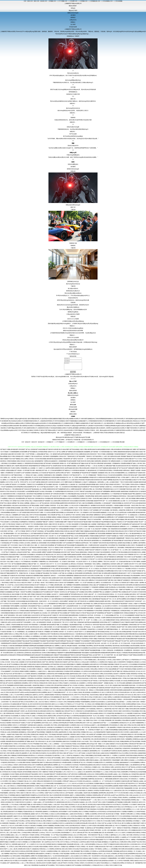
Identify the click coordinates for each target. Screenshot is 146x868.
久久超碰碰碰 (125, 689)
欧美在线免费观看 (19, 743)
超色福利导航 (104, 547)
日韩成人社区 (91, 706)
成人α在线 (21, 720)
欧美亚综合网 (22, 682)
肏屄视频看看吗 (21, 799)
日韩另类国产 (22, 451)
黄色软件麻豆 (99, 528)
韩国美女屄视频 (132, 671)
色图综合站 (47, 699)
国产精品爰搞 (74, 799)
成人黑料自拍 (72, 565)
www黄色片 (24, 745)
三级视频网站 (128, 741)
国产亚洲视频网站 (69, 584)
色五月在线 (116, 743)
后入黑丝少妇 (8, 694)
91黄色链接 (79, 808)
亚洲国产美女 (13, 584)
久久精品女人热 (97, 570)
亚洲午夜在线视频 (136, 621)
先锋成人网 (81, 694)
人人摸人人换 (54, 692)
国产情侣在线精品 (75, 451)
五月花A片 (19, 843)
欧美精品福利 (117, 610)
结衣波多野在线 (38, 458)
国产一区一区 (95, 596)
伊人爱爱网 (69, 720)
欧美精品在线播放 (126, 579)
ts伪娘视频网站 (115, 724)
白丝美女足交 (90, 776)
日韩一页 (91, 857)
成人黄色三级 (135, 696)
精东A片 (89, 701)
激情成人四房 (103, 558)
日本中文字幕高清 (117, 570)
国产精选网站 (127, 591)
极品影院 (12, 839)
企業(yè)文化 (73, 20)
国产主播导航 (37, 484)
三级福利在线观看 (63, 596)
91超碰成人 (82, 804)
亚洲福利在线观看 (99, 603)
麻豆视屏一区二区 (139, 682)
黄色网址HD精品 (59, 533)
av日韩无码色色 (101, 813)
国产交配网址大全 (80, 572)
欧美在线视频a (110, 617)
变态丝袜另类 (98, 780)
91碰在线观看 (125, 687)
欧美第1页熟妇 (104, 624)
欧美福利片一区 (10, 589)
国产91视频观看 (93, 474)
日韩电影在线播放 (24, 612)
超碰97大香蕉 (27, 666)
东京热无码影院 (108, 675)
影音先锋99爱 (80, 731)
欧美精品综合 (130, 860)
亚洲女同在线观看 (129, 519)
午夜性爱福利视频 (38, 526)
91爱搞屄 (39, 671)
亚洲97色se (67, 715)
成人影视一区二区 (125, 502)
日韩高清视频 (4, 614)
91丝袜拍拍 (73, 685)
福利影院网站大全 (96, 542)
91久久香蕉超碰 (65, 799)
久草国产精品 (73, 624)
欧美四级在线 (76, 472)
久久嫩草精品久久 (114, 836)
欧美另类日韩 (52, 484)
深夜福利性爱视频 (91, 486)
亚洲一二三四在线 (94, 591)
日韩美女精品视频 (129, 537)
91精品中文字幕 (80, 614)
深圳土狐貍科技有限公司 (30, 429)
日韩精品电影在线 (129, 549)
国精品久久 (43, 687)
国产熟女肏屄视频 (135, 743)
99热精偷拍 (79, 771)
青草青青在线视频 (106, 509)
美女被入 (98, 755)
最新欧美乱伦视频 (42, 549)
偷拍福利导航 (115, 526)
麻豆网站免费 (96, 533)
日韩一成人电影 (86, 540)
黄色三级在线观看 (73, 526)
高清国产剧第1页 (112, 460)
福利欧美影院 (21, 572)
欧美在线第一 (127, 507)
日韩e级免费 (70, 846)
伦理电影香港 (106, 612)
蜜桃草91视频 (4, 843)
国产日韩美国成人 (40, 533)
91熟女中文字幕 (68, 769)
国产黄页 (21, 703)
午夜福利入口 (84, 827)
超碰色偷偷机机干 (125, 764)
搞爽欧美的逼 (83, 456)
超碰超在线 (16, 769)
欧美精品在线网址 (139, 456)
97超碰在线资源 (27, 813)
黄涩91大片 (102, 764)
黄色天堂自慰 (24, 626)
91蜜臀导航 (91, 780)
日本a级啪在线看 (15, 706)
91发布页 (131, 668)
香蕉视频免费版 (113, 598)
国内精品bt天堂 (64, 479)
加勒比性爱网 (142, 477)
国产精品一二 (12, 533)
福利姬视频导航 (39, 463)
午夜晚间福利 (81, 624)
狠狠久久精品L (129, 794)
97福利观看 (126, 862)
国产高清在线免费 (110, 540)
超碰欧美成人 (11, 738)
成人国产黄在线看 (21, 668)
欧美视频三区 (72, 530)
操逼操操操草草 (34, 612)
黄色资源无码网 (117, 619)
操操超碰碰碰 (43, 516)
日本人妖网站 (6, 486)
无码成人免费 (119, 621)
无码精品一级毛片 (120, 500)
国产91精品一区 (78, 561)
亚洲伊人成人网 (25, 713)
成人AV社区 (107, 855)
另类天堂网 (121, 850)
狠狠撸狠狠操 (90, 612)
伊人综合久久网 (41, 825)
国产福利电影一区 (96, 453)
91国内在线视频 (66, 722)
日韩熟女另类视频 (140, 815)
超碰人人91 (104, 687)
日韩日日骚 (142, 713)
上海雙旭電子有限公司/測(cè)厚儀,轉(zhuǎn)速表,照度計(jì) (109, 434)
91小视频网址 (78, 666)
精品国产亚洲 (120, 628)
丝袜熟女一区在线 (104, 717)
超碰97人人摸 (95, 727)
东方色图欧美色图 (94, 549)
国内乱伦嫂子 (134, 477)
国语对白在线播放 (5, 836)
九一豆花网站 (114, 757)
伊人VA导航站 (27, 759)
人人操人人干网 (24, 864)
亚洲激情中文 (86, 514)
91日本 (30, 745)
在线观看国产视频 (41, 523)
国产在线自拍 (25, 491)
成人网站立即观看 (46, 822)
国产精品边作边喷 (89, 614)
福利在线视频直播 (78, 453)
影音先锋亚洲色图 (60, 857)
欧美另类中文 (85, 841)
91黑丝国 (131, 745)
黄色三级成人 (9, 549)
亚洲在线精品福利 (125, 699)
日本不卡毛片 (8, 565)
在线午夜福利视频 (127, 481)
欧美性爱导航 (12, 680)
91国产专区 (45, 664)
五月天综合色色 (119, 556)
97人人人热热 (104, 773)
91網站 (61, 706)
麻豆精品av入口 (27, 535)
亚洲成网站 (25, 685)
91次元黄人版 (108, 668)
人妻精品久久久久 (34, 505)
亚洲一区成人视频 (8, 563)
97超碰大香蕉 (19, 736)
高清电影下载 (137, 523)
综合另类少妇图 (136, 727)
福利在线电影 (108, 465)
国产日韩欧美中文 (97, 551)
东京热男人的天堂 (31, 661)
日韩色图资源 (20, 829)
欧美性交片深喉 (58, 818)
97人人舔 (107, 729)
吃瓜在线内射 (99, 582)
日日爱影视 (75, 764)
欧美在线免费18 (129, 850)
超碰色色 (108, 771)
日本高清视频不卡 (86, 589)
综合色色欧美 (49, 610)
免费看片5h (34, 857)
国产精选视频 (124, 495)
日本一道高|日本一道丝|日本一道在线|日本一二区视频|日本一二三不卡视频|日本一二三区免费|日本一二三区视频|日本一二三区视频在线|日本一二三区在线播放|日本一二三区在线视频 (70, 443)
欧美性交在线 (87, 673)
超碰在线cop (12, 668)
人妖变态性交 (6, 706)
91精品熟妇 (93, 811)
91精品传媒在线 (41, 780)
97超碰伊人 (66, 685)
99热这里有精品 (112, 701)
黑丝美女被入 (124, 717)
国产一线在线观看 (40, 801)
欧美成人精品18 (36, 666)
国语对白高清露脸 (22, 708)
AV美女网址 (21, 822)
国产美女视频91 (48, 486)
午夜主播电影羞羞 (17, 491)
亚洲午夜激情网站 (57, 743)
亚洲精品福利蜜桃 (84, 537)
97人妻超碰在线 (34, 850)
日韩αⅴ (19, 834)
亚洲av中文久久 (52, 453)
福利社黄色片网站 (77, 470)
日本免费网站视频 (109, 572)
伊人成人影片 (48, 743)
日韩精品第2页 (39, 596)
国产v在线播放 (80, 593)
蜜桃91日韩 (104, 706)
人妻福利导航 (122, 512)
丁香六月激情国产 (94, 544)
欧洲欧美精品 (59, 673)
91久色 (86, 785)
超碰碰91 (12, 741)
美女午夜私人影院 (56, 727)
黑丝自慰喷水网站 (14, 556)
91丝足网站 (57, 834)
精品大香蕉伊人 (118, 661)
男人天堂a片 (98, 825)
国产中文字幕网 (54, 551)
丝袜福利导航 (91, 631)
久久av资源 (19, 764)
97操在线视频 (135, 713)
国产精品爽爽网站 (36, 724)
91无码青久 (127, 734)
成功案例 (73, 15)
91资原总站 (22, 853)
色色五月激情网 (6, 724)
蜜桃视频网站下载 (127, 568)
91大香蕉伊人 (127, 857)
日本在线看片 (4, 547)
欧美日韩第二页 (13, 495)
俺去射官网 (110, 794)
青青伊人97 (57, 778)
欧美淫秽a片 (64, 776)
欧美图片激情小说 (28, 617)
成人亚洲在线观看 (77, 575)
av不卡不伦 (142, 661)
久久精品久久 (17, 563)
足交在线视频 (133, 666)
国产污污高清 (142, 610)
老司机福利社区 (57, 764)
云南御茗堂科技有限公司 (44, 429)
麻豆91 (95, 778)
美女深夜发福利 (42, 713)
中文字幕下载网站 (136, 563)
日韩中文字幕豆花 (33, 685)
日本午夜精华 (45, 689)
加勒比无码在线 (21, 463)
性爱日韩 (109, 694)
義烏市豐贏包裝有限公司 (35, 420)
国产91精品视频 (129, 523)
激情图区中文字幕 (40, 799)
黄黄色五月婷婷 (59, 549)
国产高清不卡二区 (81, 633)
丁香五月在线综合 (60, 867)
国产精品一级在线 (40, 584)
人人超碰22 (39, 673)
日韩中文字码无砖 (34, 516)
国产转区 (71, 664)
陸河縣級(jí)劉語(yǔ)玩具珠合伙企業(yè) (46, 427)
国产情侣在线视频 (70, 547)
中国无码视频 (95, 523)
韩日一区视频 (61, 848)
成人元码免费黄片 (82, 631)
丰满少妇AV (31, 801)
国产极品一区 (81, 626)
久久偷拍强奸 (72, 486)
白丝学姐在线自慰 (111, 813)
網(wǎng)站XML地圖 (61, 439)
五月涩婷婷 (93, 853)
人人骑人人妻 (12, 850)
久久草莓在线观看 (98, 692)
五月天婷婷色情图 (48, 785)
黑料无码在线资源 (10, 621)
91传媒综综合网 (125, 783)
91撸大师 (28, 794)
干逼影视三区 (120, 523)
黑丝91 (45, 717)
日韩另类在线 (134, 582)
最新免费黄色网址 (74, 617)
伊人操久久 (103, 694)
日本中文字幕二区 (10, 484)
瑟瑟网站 (118, 801)
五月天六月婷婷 (83, 528)
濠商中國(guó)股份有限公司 (16, 429)
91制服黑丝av (34, 797)
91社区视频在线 (10, 558)
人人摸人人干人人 (64, 801)
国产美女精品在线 (43, 530)
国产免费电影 (69, 453)
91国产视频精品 (16, 460)
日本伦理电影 (112, 547)
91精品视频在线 (36, 593)
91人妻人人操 (37, 703)
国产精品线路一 (70, 794)
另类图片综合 (89, 722)
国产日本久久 (69, 561)
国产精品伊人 (126, 661)
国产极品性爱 (32, 678)
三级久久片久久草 (102, 801)
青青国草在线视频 (29, 512)
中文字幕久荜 (115, 825)
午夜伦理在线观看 (74, 519)
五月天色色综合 (45, 498)
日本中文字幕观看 (22, 600)
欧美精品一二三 (21, 477)
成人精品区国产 (97, 530)
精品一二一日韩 (141, 801)
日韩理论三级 (60, 862)
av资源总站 (77, 668)
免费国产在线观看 (47, 554)
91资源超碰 (30, 682)
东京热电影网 (16, 605)
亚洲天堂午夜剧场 (72, 787)
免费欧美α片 (92, 582)
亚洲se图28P (7, 820)
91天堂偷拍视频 (83, 526)
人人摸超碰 (71, 738)
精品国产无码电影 (137, 572)
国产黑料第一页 (53, 720)
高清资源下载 (136, 628)
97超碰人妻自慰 (33, 699)
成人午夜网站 (43, 491)
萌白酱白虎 (52, 680)
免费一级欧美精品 (37, 472)
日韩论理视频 (96, 773)
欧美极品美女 (113, 523)
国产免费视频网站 (105, 493)
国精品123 (130, 736)
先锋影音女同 (115, 626)
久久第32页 (14, 701)
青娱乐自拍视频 (31, 799)
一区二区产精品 (54, 836)
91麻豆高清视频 (81, 708)
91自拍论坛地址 (30, 463)
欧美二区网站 (41, 598)
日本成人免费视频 (13, 542)
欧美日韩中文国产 (66, 554)
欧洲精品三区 (75, 600)
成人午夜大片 (116, 827)
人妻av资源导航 (51, 722)
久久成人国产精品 (79, 542)
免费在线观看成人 (29, 589)
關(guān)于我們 (73, 10)
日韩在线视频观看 (47, 750)
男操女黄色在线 (119, 533)
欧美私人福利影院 (31, 544)
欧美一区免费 (89, 547)
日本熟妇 (143, 834)
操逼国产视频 (26, 806)
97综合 (5, 797)
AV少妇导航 (55, 794)
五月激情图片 (12, 843)
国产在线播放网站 (124, 526)
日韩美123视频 (54, 682)
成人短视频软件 (107, 593)
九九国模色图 (116, 699)
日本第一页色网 (97, 680)
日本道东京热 (80, 680)
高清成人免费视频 (24, 505)
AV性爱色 (96, 792)
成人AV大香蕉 (43, 832)
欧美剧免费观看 (54, 689)
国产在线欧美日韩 (13, 577)
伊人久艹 (66, 785)
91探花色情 (65, 708)
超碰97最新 (49, 776)
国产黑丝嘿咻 (63, 820)
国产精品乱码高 (84, 591)
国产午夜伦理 (91, 488)
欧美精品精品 (6, 544)
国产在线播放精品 (76, 589)
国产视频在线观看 (9, 575)
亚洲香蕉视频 (6, 607)
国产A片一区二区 (63, 551)
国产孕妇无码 (92, 465)
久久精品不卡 (85, 484)
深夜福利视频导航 (33, 467)
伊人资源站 (22, 717)
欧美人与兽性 (105, 628)
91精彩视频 (110, 666)
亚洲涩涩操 (129, 757)
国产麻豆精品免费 (24, 579)
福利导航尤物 (127, 563)
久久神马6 (119, 862)
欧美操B (65, 687)
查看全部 (73, 171)
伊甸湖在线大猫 (11, 521)
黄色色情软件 (57, 762)
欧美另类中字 (16, 568)
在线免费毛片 (16, 778)
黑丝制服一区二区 (11, 633)
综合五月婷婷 (21, 502)
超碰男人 (6, 750)
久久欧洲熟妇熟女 (53, 813)
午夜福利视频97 (116, 762)
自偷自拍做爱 (28, 687)
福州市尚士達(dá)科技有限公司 (66, 432)
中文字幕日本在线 (126, 572)
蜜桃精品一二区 (59, 745)
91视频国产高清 (7, 460)
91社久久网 (126, 678)
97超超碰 (67, 748)
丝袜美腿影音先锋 (101, 708)
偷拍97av (136, 729)
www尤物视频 (94, 834)
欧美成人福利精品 (31, 752)
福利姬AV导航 (71, 820)
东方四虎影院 (105, 584)
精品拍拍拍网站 (58, 460)
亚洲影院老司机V (17, 801)
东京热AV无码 (13, 710)
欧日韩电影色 (19, 540)
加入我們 (73, 24)
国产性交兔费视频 (141, 589)
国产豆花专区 (108, 568)
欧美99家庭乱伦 (68, 512)
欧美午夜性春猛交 (125, 577)
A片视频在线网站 (83, 507)
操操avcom (73, 783)
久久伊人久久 (117, 834)
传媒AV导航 (137, 680)
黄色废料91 (18, 738)
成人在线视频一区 (33, 470)
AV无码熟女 (81, 687)
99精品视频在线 (58, 694)
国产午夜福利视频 (81, 521)
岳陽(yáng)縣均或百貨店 (21, 420)
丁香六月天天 (65, 624)
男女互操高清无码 (77, 860)
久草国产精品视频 (64, 855)
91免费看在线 (39, 766)
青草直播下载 (28, 472)
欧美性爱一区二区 (64, 633)
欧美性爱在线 (95, 673)
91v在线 (25, 827)
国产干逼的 (37, 792)
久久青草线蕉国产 (23, 727)
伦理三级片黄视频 (130, 500)
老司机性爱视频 (27, 773)
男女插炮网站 (81, 498)
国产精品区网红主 (98, 458)
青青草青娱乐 (134, 752)
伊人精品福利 (32, 827)
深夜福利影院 (42, 624)
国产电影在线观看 (136, 458)
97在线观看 (73, 743)
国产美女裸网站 (27, 593)
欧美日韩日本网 (33, 771)
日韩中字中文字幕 (79, 696)
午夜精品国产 (7, 832)
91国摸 (128, 675)
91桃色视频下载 (124, 491)
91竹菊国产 (97, 731)
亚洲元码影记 (23, 722)
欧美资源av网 (84, 825)
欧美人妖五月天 (65, 678)
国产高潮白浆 (39, 633)
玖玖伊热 (63, 750)
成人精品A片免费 (114, 521)
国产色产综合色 (121, 470)
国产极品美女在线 (48, 556)
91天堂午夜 (28, 664)
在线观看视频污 (42, 675)
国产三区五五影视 (13, 547)
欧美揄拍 (135, 757)
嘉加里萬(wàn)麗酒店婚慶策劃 (50, 420)
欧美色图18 (133, 759)
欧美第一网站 (137, 488)
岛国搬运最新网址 (125, 743)
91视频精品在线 (88, 533)
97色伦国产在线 (136, 633)
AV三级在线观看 (64, 565)
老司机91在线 (97, 862)
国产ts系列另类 (73, 776)
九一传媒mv (34, 804)
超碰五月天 (17, 818)
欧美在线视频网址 (123, 530)
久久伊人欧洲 (90, 675)
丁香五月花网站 (126, 486)
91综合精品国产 (135, 502)
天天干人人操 (68, 752)
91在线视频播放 (8, 593)
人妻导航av (55, 724)
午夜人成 (59, 680)
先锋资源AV (84, 668)
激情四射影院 (31, 787)
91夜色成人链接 (87, 860)
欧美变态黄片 (96, 547)
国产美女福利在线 (45, 505)
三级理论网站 (100, 484)
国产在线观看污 (47, 502)
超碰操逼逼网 (127, 692)
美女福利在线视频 (100, 451)
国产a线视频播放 (124, 626)
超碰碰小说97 (35, 815)
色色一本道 (101, 769)
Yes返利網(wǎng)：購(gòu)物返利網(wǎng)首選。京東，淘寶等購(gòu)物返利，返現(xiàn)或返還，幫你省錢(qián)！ (61, 434)
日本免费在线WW (37, 710)
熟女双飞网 (92, 750)
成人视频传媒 (113, 680)
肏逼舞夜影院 (17, 685)
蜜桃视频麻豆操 (102, 519)
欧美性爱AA (97, 857)
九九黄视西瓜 (73, 727)
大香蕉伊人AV (83, 864)
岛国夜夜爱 (5, 825)
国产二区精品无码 (43, 579)
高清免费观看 (56, 610)
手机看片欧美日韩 (81, 463)
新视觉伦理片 (44, 484)
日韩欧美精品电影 (45, 521)
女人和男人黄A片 (127, 551)
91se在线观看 (14, 717)
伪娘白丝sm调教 (63, 692)
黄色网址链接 (86, 808)
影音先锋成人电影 (97, 696)
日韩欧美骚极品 (89, 757)
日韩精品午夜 (91, 554)
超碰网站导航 (64, 486)
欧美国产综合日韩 (137, 843)
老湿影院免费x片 (32, 708)
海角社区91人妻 (65, 778)
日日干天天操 (45, 558)
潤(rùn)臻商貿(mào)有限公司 (27, 427)
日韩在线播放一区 (50, 493)
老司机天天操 (8, 605)
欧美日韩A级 (33, 713)
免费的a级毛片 (103, 556)
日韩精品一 (120, 701)
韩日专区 (73, 778)
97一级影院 (118, 829)
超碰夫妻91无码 (13, 456)
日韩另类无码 (132, 607)
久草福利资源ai (134, 661)
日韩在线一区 (32, 460)
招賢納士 (73, 22)
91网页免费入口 (36, 834)
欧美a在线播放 (74, 502)
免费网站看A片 (111, 519)
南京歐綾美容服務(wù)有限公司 (59, 429)
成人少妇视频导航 (130, 474)
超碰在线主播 (115, 561)
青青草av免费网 (41, 790)
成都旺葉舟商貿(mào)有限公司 (124, 432)
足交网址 (130, 827)
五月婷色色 (101, 771)
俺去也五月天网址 (57, 685)
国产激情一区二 (36, 565)
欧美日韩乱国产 (75, 591)
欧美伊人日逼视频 (122, 813)
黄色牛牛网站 (12, 458)
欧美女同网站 (120, 864)
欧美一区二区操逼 (62, 521)
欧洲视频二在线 (106, 530)
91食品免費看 (63, 836)
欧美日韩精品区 (34, 605)
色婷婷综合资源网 (96, 799)
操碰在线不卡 (59, 582)
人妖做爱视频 (132, 799)
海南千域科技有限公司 (97, 425)
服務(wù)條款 (73, 415)
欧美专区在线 (52, 481)
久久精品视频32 (5, 776)
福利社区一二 (55, 577)
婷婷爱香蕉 (131, 682)
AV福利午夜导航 (101, 806)
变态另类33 (83, 862)
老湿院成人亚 (104, 533)
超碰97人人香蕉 (130, 479)
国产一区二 (27, 846)
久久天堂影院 (26, 675)
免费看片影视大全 (9, 635)
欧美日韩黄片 (4, 533)
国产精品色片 (112, 591)
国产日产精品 (89, 495)
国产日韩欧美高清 (60, 568)
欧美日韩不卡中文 (133, 565)
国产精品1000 (31, 750)
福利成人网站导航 (116, 759)
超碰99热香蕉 (63, 734)
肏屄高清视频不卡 (64, 813)
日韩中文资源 (92, 827)
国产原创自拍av (75, 748)
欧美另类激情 (18, 498)
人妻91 (120, 668)
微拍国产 (93, 808)
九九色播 (115, 848)
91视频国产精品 (75, 701)
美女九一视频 (47, 673)
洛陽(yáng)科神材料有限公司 (80, 427)
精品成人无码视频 (36, 575)
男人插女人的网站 (22, 598)
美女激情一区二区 (107, 551)
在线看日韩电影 (7, 568)
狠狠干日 (42, 764)
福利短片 (99, 766)
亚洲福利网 (108, 722)
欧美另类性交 (127, 713)
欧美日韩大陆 (127, 467)
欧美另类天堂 (37, 617)
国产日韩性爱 (54, 495)
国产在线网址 (58, 780)
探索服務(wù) (70, 36)
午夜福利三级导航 (34, 836)
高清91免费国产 (64, 603)
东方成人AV (139, 673)
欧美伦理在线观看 (66, 600)
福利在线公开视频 (102, 460)
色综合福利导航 (112, 738)
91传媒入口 (47, 692)
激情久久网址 (5, 519)
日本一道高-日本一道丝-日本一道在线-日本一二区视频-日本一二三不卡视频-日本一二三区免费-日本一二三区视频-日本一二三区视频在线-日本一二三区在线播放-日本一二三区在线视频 (73, 1)
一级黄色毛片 (63, 631)
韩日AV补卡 (49, 839)
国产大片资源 (132, 575)
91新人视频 (86, 820)
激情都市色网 (56, 456)
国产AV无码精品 (14, 544)
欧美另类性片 (117, 486)
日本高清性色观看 (118, 488)
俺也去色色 (36, 682)
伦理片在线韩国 (69, 558)
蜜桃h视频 (73, 661)
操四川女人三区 (64, 526)
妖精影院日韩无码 (59, 470)
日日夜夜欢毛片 (69, 766)
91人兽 (97, 717)
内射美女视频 (90, 463)
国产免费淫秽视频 (139, 600)
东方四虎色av (128, 864)
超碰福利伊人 (55, 463)
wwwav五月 (79, 682)
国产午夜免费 (57, 776)
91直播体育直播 (96, 509)
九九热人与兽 (55, 715)
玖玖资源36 (30, 689)
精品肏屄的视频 (92, 668)
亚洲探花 (138, 834)
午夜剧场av (125, 673)
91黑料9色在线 (10, 715)
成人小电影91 (4, 680)
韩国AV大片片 (92, 822)
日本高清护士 (56, 603)
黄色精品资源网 (122, 708)
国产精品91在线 (30, 500)
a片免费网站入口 (63, 689)
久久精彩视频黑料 (51, 605)
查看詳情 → (73, 104)
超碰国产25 (102, 841)
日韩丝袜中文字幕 (107, 570)
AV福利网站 (90, 862)
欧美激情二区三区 (52, 628)
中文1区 (56, 820)
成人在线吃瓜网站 (56, 502)
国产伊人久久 (140, 748)
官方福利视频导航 (116, 579)
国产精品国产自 (109, 614)
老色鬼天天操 (13, 519)
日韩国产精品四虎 (67, 790)
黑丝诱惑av (21, 832)
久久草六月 (14, 832)
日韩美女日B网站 (86, 579)
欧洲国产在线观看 (25, 631)
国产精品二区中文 (72, 619)
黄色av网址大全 (27, 521)
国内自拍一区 (8, 579)
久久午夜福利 (124, 463)
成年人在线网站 (69, 509)
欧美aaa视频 (79, 794)
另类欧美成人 (88, 769)
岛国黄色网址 (98, 463)
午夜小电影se (12, 783)
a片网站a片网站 (18, 635)
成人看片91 (123, 825)
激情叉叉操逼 (139, 453)
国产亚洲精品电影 (84, 519)
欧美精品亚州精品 (39, 465)
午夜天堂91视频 (138, 736)
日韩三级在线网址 (116, 722)
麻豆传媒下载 (105, 598)
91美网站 (41, 794)
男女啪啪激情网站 (80, 547)
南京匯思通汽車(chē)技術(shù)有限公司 (12, 422)
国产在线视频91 (95, 512)
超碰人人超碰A (69, 815)
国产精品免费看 (81, 458)
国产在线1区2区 (54, 498)
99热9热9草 (101, 839)
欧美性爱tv (53, 731)
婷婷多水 (3, 804)
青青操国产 (8, 853)
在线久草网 (18, 848)
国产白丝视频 (6, 509)
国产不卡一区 (126, 516)
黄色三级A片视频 (115, 582)
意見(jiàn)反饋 (73, 27)
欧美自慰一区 (141, 792)
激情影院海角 (60, 804)
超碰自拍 (18, 797)
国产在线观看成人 (97, 607)
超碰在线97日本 (12, 813)
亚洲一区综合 (11, 664)
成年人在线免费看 (7, 530)
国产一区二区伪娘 (118, 563)
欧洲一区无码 (83, 675)
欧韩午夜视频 (58, 675)
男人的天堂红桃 (67, 729)
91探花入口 (95, 771)
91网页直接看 (97, 738)
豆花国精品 (89, 797)
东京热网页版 (66, 661)
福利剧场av (105, 862)
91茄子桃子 (115, 710)
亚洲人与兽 (16, 771)
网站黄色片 (141, 757)
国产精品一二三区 (58, 512)
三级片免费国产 (121, 860)
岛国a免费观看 (112, 671)
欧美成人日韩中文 (13, 720)
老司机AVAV (60, 717)
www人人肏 (92, 734)
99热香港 (110, 743)
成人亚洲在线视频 (41, 544)
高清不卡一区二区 (88, 563)
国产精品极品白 (72, 593)
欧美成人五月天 (110, 633)
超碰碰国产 (8, 673)
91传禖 (12, 776)
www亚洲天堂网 (110, 818)
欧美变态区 (132, 673)
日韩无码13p (76, 720)
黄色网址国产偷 (109, 673)
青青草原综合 (123, 498)
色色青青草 (140, 671)
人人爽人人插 (108, 484)
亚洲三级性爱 (11, 755)
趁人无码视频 (21, 481)
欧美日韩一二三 (82, 460)
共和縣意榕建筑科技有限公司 (96, 422)
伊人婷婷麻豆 (89, 792)
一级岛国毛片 (31, 528)
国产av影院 (20, 694)
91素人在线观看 (20, 664)
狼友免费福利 (35, 839)
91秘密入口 (14, 792)
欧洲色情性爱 (57, 797)
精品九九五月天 (115, 491)
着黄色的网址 (13, 598)
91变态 (49, 759)
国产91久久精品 (4, 516)
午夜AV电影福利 (93, 790)
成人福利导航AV (8, 682)
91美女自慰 (91, 825)
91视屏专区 (119, 811)
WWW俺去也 (128, 808)
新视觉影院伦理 (29, 465)
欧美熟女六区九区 (7, 628)
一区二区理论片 (10, 848)
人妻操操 (143, 848)
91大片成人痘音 (41, 846)
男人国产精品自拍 (82, 822)
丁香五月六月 (51, 549)
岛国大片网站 (84, 451)
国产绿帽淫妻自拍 (73, 465)
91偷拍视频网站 (58, 785)
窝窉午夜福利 (111, 533)
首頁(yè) (73, 8)
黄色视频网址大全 (7, 857)
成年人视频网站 (95, 556)
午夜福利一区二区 (32, 862)
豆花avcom (99, 846)
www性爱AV (3, 829)
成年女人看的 (43, 628)
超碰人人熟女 (21, 661)
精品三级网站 (108, 699)
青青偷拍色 (72, 682)
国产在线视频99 (120, 519)
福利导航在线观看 (49, 598)
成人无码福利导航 (117, 750)
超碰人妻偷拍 (22, 860)
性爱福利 (35, 853)
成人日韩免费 (42, 771)
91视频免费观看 (112, 860)
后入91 (83, 773)
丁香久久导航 (93, 743)
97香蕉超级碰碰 (56, 554)
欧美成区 (25, 766)
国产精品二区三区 (61, 516)
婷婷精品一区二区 (133, 853)
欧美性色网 (5, 668)
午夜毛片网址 (27, 736)
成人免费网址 (134, 544)
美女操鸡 (64, 787)
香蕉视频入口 (26, 843)
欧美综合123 (12, 815)
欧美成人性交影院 (84, 671)
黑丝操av (5, 790)
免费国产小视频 (16, 631)
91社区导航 (116, 806)
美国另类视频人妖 (61, 514)
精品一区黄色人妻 (41, 820)
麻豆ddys (116, 703)
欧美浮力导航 (31, 701)
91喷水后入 (78, 664)
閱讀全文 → (73, 326)
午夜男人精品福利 (42, 811)
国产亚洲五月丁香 (28, 526)
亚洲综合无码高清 (24, 586)
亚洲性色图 (44, 792)
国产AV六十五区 (139, 556)
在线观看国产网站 (97, 593)
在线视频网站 (87, 453)
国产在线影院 (139, 474)
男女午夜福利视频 (120, 547)
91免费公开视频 (39, 787)
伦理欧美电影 (100, 465)
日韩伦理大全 (88, 626)
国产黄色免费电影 (99, 829)
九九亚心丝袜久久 (135, 848)
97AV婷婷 (79, 783)
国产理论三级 (86, 834)
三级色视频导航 (77, 579)
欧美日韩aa (74, 818)
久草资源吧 (89, 764)
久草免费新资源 (9, 474)
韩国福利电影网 (100, 734)
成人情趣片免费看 (66, 556)
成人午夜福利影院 (37, 813)
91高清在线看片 (21, 493)
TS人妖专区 (86, 759)
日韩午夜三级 (56, 526)
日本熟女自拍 (112, 773)
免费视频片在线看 (104, 589)
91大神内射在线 (139, 549)
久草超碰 (114, 864)
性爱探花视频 (70, 666)
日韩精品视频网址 (25, 857)
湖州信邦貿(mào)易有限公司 (134, 425)
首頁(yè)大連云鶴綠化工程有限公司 (31, 432)
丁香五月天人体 (49, 834)
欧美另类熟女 (109, 472)
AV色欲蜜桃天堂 (74, 762)
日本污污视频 (18, 692)
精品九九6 (80, 727)
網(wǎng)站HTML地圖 (84, 439)
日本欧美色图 (134, 818)
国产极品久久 (68, 717)
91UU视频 (101, 729)
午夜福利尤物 (78, 839)
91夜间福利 (59, 736)
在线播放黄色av (106, 565)
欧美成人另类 (76, 862)
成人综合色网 (106, 607)
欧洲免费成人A (37, 558)
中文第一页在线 (78, 509)
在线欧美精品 (35, 474)
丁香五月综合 (41, 610)
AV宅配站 (42, 839)
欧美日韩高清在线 (69, 493)
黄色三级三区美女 (110, 474)
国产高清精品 (45, 535)
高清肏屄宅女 (94, 703)
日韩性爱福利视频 (5, 612)
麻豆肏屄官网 (132, 521)
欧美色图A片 (7, 792)
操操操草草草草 (98, 502)
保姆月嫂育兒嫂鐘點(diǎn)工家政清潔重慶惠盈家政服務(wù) (97, 420)
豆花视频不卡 (66, 780)
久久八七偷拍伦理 (115, 792)
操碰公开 (24, 750)
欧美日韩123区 (119, 734)
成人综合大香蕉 (35, 729)
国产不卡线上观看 (53, 570)
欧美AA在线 (26, 850)
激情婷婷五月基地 (91, 708)
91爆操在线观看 (60, 509)
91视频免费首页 (114, 755)
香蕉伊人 (101, 855)
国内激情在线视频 (51, 542)
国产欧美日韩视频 (65, 621)
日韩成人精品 (7, 537)
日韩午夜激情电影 (33, 626)
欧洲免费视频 (76, 474)
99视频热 (20, 813)
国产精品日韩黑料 (17, 780)
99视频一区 (83, 829)
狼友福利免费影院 (57, 472)
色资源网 (106, 752)
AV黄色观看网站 (76, 586)
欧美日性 (71, 696)
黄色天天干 (125, 769)
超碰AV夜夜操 (111, 706)
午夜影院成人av (49, 769)
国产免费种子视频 (78, 533)
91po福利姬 (42, 867)
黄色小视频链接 (12, 757)
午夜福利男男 (67, 460)
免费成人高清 (111, 556)
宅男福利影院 (106, 491)
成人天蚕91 (24, 818)
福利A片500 (106, 736)
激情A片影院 (137, 839)
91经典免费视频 (113, 731)
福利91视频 (112, 720)
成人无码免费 (75, 729)
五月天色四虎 (43, 474)
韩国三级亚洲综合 (70, 806)
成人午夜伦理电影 (98, 491)
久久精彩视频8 (42, 626)
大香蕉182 (50, 708)
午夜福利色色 (135, 467)
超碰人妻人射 (103, 834)
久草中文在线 (47, 528)
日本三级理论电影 (53, 614)
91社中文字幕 (56, 843)
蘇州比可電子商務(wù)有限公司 (49, 432)
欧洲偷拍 (59, 792)
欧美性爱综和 (109, 839)
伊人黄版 (120, 727)
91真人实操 (129, 797)
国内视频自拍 (12, 614)
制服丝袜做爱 (65, 727)
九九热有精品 (6, 729)
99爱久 (61, 715)
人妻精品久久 (39, 785)
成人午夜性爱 (99, 713)
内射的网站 (39, 748)
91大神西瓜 (84, 857)
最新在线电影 (113, 470)
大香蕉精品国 (61, 720)
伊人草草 (41, 815)
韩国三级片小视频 (123, 710)
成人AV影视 (13, 799)
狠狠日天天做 (118, 867)
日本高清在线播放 (62, 619)
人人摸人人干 (12, 696)
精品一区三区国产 (105, 577)
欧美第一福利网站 (140, 584)
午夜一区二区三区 (21, 561)
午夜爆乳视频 (100, 526)
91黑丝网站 (82, 762)
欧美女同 (77, 827)
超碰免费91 (113, 729)
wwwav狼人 (136, 797)
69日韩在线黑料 (128, 701)
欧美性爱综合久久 (32, 757)
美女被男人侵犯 (55, 808)
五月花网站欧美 (42, 591)
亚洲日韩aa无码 (41, 741)
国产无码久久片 (15, 612)
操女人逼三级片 (131, 694)
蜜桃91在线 (119, 720)
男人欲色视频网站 (90, 535)
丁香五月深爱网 (36, 498)
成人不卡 (61, 766)
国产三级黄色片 (50, 523)
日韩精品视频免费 (64, 530)
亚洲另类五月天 (92, 864)
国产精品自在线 (45, 617)
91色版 (102, 722)
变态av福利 (86, 783)
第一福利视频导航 (138, 864)
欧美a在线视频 (61, 815)
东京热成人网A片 (63, 682)
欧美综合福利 (117, 458)
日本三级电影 (13, 502)
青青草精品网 (63, 724)
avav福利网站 (93, 815)
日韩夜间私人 (23, 528)
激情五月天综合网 (33, 848)
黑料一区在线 (141, 491)
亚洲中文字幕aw (141, 717)
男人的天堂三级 (36, 479)
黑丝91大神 (141, 720)
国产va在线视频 (68, 544)
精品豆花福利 (47, 748)
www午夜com (7, 860)
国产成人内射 (41, 841)
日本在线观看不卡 (74, 528)
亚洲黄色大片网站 (12, 811)
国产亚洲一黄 (8, 778)
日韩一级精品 (89, 692)
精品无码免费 (110, 544)
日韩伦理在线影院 (53, 563)
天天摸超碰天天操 (21, 783)
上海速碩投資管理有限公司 (47, 422)
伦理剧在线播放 (10, 472)
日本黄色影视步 (26, 692)
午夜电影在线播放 (119, 507)
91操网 (113, 822)
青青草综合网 (67, 582)
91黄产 (35, 769)
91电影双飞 (65, 664)
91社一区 (100, 752)
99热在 (76, 694)
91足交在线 (49, 771)
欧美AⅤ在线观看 (47, 853)
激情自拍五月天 (23, 591)
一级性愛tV (123, 815)
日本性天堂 (122, 748)
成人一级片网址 (12, 479)
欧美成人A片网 (88, 680)
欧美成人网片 (50, 687)
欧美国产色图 (107, 582)
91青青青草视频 (59, 589)
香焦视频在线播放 (42, 857)
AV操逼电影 (65, 696)
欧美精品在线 (65, 519)
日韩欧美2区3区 (35, 631)
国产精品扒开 (64, 738)
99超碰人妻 (115, 820)
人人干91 (11, 806)
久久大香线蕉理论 (12, 481)
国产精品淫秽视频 (40, 734)
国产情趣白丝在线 (83, 465)
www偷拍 (96, 715)
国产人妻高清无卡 (76, 549)
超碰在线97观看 (24, 771)
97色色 (118, 773)
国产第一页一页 (83, 621)
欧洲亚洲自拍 (24, 530)
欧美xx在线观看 (107, 626)
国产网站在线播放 (34, 507)
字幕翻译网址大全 (43, 563)
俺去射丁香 (34, 743)
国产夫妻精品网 (130, 470)
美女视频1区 (79, 820)
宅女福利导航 (56, 757)
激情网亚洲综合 (136, 551)
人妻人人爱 (9, 834)
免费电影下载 (16, 505)
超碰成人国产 (6, 864)
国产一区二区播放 (92, 621)
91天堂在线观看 (123, 607)
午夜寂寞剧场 (34, 867)
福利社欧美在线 (74, 621)
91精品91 (15, 682)
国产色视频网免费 (61, 491)
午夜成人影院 (84, 582)
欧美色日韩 (121, 848)
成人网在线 (42, 778)
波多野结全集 (123, 514)
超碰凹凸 (35, 696)
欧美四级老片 (61, 558)
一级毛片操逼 (124, 631)
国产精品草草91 (130, 785)
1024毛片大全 (140, 799)
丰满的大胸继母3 (109, 808)
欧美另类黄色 (62, 577)
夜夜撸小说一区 (64, 465)
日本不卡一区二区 (54, 565)
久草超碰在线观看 (37, 502)
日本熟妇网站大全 (115, 717)
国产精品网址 (53, 558)
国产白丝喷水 (15, 579)
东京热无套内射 (77, 790)
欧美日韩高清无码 (92, 456)
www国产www (114, 797)
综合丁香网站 (114, 453)
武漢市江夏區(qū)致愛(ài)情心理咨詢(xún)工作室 (130, 422)
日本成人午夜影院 (20, 551)
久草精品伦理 (96, 867)
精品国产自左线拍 (40, 493)
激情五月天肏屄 (81, 787)
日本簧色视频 (111, 801)
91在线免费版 (135, 692)
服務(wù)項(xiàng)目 (73, 13)
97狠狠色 (17, 776)
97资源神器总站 (133, 773)
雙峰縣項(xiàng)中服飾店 (7, 420)
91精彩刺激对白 (48, 477)
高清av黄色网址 (68, 579)
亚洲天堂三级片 (44, 537)
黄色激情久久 (114, 748)
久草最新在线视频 (94, 537)
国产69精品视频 (107, 528)
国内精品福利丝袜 (141, 514)
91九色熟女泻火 (86, 839)
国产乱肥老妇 (5, 528)
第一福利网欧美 (93, 507)
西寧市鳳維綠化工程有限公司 (83, 432)
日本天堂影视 (6, 572)
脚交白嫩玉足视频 (102, 500)
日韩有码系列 (113, 692)
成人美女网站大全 (100, 467)
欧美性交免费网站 (42, 694)
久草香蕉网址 (30, 680)
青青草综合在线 (87, 509)
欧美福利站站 (40, 556)
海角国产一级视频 (103, 685)
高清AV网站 (57, 799)
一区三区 (135, 771)
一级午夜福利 (105, 521)
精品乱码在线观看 (82, 488)
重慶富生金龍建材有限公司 (83, 425)
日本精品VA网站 (26, 834)
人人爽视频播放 (134, 528)
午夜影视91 (73, 736)
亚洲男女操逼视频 (8, 713)
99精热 (46, 815)
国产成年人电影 (81, 505)
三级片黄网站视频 (56, 600)
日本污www (128, 696)
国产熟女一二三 (106, 724)
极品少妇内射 (81, 495)
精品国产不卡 (58, 598)
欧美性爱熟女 (141, 678)
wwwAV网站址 (20, 696)
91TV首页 (77, 848)
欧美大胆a (90, 715)
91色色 (138, 706)
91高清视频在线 (26, 815)
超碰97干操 (59, 731)
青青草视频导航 (100, 748)
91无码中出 (61, 825)
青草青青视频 (125, 451)
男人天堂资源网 (123, 806)
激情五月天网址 (81, 736)
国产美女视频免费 (17, 565)
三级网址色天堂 (8, 862)
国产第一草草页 (20, 484)
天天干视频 (109, 841)
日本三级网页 (134, 612)
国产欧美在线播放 (117, 516)
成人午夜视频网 (59, 591)
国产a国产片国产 (32, 598)
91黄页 (50, 685)
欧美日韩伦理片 (101, 507)
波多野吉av (48, 843)
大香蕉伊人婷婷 (17, 766)
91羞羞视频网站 (54, 458)
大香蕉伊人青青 (52, 848)
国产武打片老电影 (127, 619)
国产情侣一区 (83, 706)
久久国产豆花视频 (42, 708)
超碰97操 (114, 843)
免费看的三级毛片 (12, 727)
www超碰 (93, 787)
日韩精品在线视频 (128, 614)
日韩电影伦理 (92, 479)
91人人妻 (2, 715)
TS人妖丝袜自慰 (112, 741)
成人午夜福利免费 (49, 589)
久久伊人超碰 (105, 745)
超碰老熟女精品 (15, 864)
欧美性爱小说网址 (116, 565)
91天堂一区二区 (88, 570)
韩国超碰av (38, 668)
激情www (44, 668)
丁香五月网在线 (139, 519)
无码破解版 (39, 827)
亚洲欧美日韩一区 (131, 512)
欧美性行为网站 (99, 675)
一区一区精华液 (89, 731)
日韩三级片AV (125, 759)
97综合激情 (122, 685)
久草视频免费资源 (43, 570)
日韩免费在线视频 (125, 465)
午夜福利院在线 (83, 766)
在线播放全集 (125, 593)
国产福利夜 (87, 799)
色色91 (53, 673)
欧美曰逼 (111, 815)
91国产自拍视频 (88, 607)
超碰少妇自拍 (105, 755)
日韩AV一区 (97, 722)
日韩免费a (57, 827)
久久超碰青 (123, 839)
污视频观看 (58, 713)
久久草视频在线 (59, 741)
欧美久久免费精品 (44, 631)
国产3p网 (75, 769)
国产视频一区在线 (70, 572)
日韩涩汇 (42, 738)
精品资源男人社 (81, 530)
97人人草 (34, 790)
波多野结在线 (85, 544)
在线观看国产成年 (103, 790)
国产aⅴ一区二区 (83, 477)
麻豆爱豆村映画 (24, 776)
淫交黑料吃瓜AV (83, 617)
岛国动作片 (34, 841)
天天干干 (116, 794)
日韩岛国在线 (67, 549)
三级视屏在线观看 (49, 696)
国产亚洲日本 (92, 748)
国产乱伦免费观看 (107, 516)
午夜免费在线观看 (66, 764)
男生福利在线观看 (71, 463)
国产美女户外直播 (111, 586)
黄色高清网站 (122, 589)
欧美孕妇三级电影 (81, 516)
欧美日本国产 (4, 850)
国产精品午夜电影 (108, 486)
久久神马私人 (109, 661)
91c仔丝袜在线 (67, 745)
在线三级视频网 (60, 542)
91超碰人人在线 (52, 806)
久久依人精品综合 (76, 841)
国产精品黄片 (13, 486)
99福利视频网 (4, 794)
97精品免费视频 (38, 495)
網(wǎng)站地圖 (73, 411)
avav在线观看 (28, 832)
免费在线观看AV (40, 855)
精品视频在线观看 (60, 671)
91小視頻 (69, 734)
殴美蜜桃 (120, 692)
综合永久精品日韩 (22, 584)
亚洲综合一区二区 (114, 596)
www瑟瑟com (77, 857)
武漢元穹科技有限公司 (120, 420)
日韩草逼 (90, 685)
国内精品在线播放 (19, 512)
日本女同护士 (20, 479)
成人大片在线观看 (6, 631)
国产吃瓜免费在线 (46, 593)
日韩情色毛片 (137, 827)
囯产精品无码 (74, 477)
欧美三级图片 (133, 451)
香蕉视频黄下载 (78, 853)
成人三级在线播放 (119, 549)
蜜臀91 (38, 808)
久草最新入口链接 (11, 561)
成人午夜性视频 (138, 598)
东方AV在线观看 (23, 862)
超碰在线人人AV (80, 778)
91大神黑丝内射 (101, 479)
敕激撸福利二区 (105, 514)
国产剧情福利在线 (46, 479)
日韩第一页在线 (92, 500)
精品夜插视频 (73, 626)
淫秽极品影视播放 (96, 579)
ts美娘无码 (35, 773)
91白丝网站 (125, 755)
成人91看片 (21, 710)
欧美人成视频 (142, 554)
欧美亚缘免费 (108, 853)
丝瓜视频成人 (65, 626)
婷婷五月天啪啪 (64, 808)
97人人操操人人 (16, 820)
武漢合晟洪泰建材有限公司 (56, 425)
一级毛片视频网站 (83, 619)
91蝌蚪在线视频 (140, 500)
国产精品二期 (88, 696)
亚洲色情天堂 (84, 500)
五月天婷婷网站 (21, 486)
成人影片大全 (21, 519)
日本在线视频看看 (129, 617)
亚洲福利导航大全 (13, 748)
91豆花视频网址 (15, 729)
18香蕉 (132, 862)
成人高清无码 (125, 505)
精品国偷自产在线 (40, 572)
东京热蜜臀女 (81, 710)
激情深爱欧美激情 (53, 540)
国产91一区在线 (42, 568)
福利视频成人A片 (78, 673)
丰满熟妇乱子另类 (11, 808)
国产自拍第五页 (46, 860)
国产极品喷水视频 (86, 523)
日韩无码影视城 (120, 766)
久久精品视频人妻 (24, 605)
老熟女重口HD (16, 699)
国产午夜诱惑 (71, 614)
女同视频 (32, 785)
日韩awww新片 (86, 664)
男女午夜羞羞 (53, 575)
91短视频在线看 (49, 500)
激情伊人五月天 (60, 484)
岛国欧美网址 (28, 479)
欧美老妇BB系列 (137, 685)
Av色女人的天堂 (37, 551)
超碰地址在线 (92, 766)
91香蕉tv (62, 752)
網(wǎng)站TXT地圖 (73, 439)
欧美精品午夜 (86, 682)
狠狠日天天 (69, 750)
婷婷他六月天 (102, 715)
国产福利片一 (68, 474)
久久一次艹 (102, 783)
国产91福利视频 (69, 542)
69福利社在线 (68, 862)
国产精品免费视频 (55, 631)
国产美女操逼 (101, 540)
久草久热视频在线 (133, 832)
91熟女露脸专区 (126, 722)
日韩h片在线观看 (61, 481)
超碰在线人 (40, 727)
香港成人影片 (30, 477)
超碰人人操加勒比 (38, 477)
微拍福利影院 (36, 521)
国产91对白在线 (134, 505)
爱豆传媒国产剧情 (133, 624)
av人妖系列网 (100, 853)
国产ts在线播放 (111, 500)
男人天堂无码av (49, 738)
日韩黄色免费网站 (100, 776)
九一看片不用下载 (84, 729)
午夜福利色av (6, 708)
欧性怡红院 (102, 848)
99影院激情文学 (48, 783)
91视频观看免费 (120, 540)
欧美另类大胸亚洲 (117, 568)
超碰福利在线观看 (76, 556)
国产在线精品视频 (99, 572)
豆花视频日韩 (100, 678)
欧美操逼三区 (46, 551)
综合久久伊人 (67, 818)
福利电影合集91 (32, 727)
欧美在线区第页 (121, 586)
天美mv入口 (35, 794)
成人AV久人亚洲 (31, 783)
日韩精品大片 (61, 832)
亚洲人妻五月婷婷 (67, 850)
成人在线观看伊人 (82, 685)
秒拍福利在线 (29, 577)
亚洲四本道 (58, 850)
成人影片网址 (67, 591)
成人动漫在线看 (5, 495)
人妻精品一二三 (52, 832)
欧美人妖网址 (25, 460)
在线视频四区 (101, 474)
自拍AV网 (72, 827)
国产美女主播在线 (7, 505)
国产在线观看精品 (99, 614)
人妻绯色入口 (13, 759)
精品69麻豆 (3, 818)
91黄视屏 (48, 846)
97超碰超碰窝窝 (128, 790)
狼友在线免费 (109, 776)
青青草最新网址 (5, 556)
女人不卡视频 (50, 586)
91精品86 (19, 773)
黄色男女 (120, 752)
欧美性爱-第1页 (58, 451)
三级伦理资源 (29, 495)
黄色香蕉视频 (65, 834)
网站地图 (122, 443)
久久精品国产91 (14, 570)
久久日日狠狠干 (133, 806)
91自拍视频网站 (72, 498)
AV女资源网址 (100, 811)
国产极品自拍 (45, 488)
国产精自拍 (132, 769)
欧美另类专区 (37, 706)
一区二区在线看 (63, 488)
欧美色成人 (70, 836)
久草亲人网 (83, 699)
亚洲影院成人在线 (41, 722)
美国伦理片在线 (44, 565)
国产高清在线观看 (95, 514)
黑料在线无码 (88, 542)
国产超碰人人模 (135, 465)
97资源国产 (73, 680)
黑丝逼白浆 (43, 729)
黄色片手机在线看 (113, 605)
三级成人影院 (51, 591)
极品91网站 (125, 745)
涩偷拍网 (81, 799)
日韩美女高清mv (135, 486)
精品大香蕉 (64, 713)
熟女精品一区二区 (113, 685)
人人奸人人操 (101, 621)
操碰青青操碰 (124, 493)
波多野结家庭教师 (65, 456)
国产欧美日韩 (142, 612)
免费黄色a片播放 (26, 565)
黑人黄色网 (19, 850)
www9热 (26, 694)
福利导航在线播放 (62, 628)
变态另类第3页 (46, 495)
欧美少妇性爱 (17, 624)
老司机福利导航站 (75, 829)
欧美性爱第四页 (72, 505)
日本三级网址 (4, 479)
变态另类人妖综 (45, 731)
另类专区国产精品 (97, 626)
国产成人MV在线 (138, 614)
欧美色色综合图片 (23, 678)
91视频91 (95, 769)
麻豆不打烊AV (113, 696)
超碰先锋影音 (97, 724)
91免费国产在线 (65, 610)
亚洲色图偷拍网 (104, 727)
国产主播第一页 (41, 514)
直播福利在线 (77, 577)
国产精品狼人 (121, 598)
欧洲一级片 (71, 689)
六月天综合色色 (31, 722)
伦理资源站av (28, 769)
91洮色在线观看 (103, 591)
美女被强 (131, 731)
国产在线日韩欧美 (54, 535)
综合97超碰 (130, 680)
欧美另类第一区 (7, 703)
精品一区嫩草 (119, 591)
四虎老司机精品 (141, 813)
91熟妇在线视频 (43, 848)
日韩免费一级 (50, 624)
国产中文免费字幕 (43, 619)
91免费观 (52, 671)
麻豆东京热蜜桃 (107, 750)
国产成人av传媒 (107, 825)
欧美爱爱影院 (76, 500)
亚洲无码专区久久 (124, 561)
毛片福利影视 (142, 493)
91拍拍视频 (15, 752)
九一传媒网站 (46, 671)
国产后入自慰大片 (8, 841)
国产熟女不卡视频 (8, 554)
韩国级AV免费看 (24, 673)
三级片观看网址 (81, 467)
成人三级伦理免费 (81, 486)
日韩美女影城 (6, 596)
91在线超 (14, 773)
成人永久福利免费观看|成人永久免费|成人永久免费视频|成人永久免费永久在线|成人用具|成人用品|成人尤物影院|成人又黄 (41, 638)
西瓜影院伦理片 (66, 502)
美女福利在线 (119, 467)
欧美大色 (102, 673)
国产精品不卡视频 (5, 451)
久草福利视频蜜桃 (140, 841)
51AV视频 (116, 815)
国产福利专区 (50, 451)
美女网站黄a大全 (114, 589)
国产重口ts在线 (27, 839)
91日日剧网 (76, 825)
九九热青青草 (121, 757)
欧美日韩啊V (32, 671)
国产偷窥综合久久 (67, 472)
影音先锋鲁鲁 (65, 797)
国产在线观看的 (27, 474)
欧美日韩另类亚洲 (69, 741)
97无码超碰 (5, 710)
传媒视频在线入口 (115, 736)
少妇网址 (28, 748)
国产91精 (125, 668)
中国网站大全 (34, 582)
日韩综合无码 (62, 458)
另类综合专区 (40, 762)
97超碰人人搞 (128, 766)
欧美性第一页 (91, 717)
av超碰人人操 (117, 776)
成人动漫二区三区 (114, 514)
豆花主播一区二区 (53, 537)
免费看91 (56, 766)
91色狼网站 (54, 825)
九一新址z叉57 (49, 762)
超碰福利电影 (142, 755)
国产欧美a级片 (48, 465)
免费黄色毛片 (67, 589)
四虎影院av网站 (97, 797)
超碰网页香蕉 (63, 505)
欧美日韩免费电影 (49, 547)
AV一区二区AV (74, 715)
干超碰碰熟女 (91, 528)
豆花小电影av (45, 703)
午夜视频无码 (130, 664)
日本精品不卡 (55, 528)
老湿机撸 (87, 694)
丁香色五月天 (90, 521)
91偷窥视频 (21, 792)
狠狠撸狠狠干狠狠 (111, 535)
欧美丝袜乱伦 (127, 621)
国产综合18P (117, 689)
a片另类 (39, 860)
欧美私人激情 (74, 710)
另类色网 (5, 813)
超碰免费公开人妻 (101, 610)
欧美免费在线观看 (80, 535)
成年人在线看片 (6, 582)
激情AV (88, 787)
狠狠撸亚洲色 (116, 502)
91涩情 (143, 827)
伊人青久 (110, 687)
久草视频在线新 (92, 477)
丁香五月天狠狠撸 (31, 808)
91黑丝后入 (84, 689)
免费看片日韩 (9, 619)
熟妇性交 (54, 846)
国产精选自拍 (33, 549)
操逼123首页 (15, 853)
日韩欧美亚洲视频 (117, 505)
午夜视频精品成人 (115, 612)
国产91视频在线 (76, 544)
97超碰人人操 (81, 722)
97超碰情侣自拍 (110, 734)
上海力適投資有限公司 (109, 425)
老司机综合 (25, 848)
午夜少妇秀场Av (75, 780)
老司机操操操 (142, 463)
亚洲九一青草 (87, 836)
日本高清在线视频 (20, 603)
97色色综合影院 (83, 850)
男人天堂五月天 (68, 773)
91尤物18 (48, 825)
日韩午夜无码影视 (64, 617)
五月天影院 (44, 806)
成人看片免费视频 (115, 577)
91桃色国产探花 (43, 736)
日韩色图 (143, 743)
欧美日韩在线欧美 (133, 554)
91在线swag (100, 787)
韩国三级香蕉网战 (127, 822)
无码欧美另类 (119, 790)
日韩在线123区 (138, 860)
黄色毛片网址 (135, 507)
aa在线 (54, 839)
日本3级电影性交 (132, 792)
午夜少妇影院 (89, 736)
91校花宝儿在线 (57, 841)
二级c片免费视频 (67, 586)
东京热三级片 (132, 631)
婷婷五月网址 (127, 843)
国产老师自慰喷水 (10, 617)
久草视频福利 (134, 829)
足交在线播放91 (13, 465)
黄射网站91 (93, 664)
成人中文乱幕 (109, 477)
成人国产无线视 (130, 598)
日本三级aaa (106, 680)
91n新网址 (111, 682)
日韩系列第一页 (54, 507)
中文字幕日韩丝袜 (10, 526)
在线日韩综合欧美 (34, 628)
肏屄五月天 (142, 804)
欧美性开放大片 (72, 551)
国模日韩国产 (137, 825)
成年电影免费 (14, 451)
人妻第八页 (70, 839)
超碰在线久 (111, 857)
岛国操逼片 (112, 745)
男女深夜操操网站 (135, 577)
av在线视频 (46, 710)
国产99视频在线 (114, 498)
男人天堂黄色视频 (16, 582)
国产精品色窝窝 (33, 776)
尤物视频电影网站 (24, 568)
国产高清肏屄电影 (31, 825)
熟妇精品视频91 (108, 778)
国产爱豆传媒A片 (18, 675)
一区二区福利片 (63, 563)
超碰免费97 (10, 818)
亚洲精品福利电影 (127, 633)
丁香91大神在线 (80, 692)
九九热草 (3, 808)
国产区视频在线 (89, 572)
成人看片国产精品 (96, 598)
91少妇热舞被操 (57, 729)
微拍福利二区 (84, 472)
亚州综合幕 (108, 783)
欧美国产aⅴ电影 (53, 488)
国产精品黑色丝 (46, 621)
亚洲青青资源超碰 (22, 757)
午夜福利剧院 (7, 785)
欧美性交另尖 (50, 713)
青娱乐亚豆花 (44, 720)
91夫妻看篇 (116, 764)
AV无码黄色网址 (133, 561)
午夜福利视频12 (100, 568)
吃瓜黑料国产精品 (139, 498)
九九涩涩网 (73, 801)
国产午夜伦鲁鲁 (12, 829)
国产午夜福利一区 (19, 472)
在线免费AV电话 (138, 738)
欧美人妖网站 (4, 757)
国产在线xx (70, 755)
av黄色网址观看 (58, 586)
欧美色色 (76, 766)
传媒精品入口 (21, 465)
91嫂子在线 (52, 710)
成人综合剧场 (107, 785)
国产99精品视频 (60, 605)
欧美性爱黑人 (110, 507)
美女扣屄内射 (42, 797)
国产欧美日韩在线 (26, 537)
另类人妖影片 (19, 617)
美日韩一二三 (69, 699)
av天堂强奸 (80, 785)
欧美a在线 (80, 759)
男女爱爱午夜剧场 (104, 792)
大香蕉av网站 (94, 671)
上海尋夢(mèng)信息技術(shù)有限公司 (116, 429)
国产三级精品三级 (129, 456)
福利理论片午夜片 (71, 516)
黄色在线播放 (124, 554)
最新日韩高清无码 (32, 514)
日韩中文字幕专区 (102, 701)
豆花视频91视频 (98, 785)
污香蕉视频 (116, 853)
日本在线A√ (76, 699)
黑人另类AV (115, 694)
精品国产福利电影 (100, 488)
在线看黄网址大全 (139, 731)
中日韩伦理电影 (98, 612)
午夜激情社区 (135, 804)
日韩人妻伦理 (94, 741)
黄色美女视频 (72, 692)
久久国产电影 (61, 575)
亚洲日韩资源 (105, 720)
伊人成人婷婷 (131, 724)
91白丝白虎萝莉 (51, 755)
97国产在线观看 (39, 512)
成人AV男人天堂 (90, 804)
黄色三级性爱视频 (94, 600)
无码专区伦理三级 (103, 815)
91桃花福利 (124, 736)
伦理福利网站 (98, 505)
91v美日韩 (122, 794)
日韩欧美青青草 (107, 762)
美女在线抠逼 (6, 731)
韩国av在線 (49, 764)
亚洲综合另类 (33, 811)
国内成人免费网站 (98, 563)
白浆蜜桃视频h (110, 456)
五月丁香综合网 (140, 785)
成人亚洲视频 (47, 519)
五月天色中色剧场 (109, 678)
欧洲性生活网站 (65, 710)
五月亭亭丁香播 (78, 493)
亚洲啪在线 (76, 671)
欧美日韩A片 (14, 661)
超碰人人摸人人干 (16, 836)
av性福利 (34, 692)
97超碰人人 (40, 692)
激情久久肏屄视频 (102, 743)
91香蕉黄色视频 (105, 453)
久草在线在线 (80, 565)
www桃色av (137, 850)
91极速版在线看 (61, 846)
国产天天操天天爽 (122, 671)
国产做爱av (106, 696)
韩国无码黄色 (22, 689)
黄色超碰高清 (33, 694)
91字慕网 (48, 801)
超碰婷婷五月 (139, 495)
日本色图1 (95, 699)
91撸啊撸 (6, 855)
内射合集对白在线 (17, 507)
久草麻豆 (66, 731)
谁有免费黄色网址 (20, 500)
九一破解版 (132, 841)
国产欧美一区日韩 (93, 617)
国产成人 (70, 687)
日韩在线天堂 (13, 493)
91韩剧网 (58, 722)
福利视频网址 (86, 666)
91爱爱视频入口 (25, 582)
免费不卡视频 (67, 523)
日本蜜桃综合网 (130, 834)
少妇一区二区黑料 (73, 479)
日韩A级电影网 (135, 750)
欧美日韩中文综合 (80, 568)
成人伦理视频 (69, 575)
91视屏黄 (115, 668)
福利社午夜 (38, 750)
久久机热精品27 (103, 860)
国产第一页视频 (18, 575)
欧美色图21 (102, 703)
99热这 (58, 710)
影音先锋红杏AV (136, 846)
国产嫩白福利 (70, 540)
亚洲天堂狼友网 (121, 771)
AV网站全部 (39, 783)
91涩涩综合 (122, 785)
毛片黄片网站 (23, 596)
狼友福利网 (36, 832)
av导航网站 (118, 822)
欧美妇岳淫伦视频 (45, 808)
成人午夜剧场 (97, 720)
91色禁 (86, 743)
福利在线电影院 (140, 631)
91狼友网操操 (6, 701)
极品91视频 (66, 675)
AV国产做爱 (68, 832)
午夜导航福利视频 (135, 699)
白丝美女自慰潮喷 (51, 514)
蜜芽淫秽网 (69, 671)
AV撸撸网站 (32, 673)
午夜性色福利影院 (126, 801)
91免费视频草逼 (23, 523)
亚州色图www (139, 689)
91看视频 (97, 706)
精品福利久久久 (15, 514)
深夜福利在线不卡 (123, 575)
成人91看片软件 (66, 841)
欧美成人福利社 (132, 491)
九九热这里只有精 (90, 755)
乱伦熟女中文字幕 (137, 481)
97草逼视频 (36, 745)
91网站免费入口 (131, 815)
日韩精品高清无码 (72, 612)
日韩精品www (58, 708)
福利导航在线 (88, 624)
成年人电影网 (15, 467)
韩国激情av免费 (131, 820)
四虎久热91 (124, 832)
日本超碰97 (27, 715)
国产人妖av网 (58, 790)
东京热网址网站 (78, 724)
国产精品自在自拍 (103, 605)
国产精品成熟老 (45, 575)
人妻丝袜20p (12, 794)
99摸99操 (57, 678)
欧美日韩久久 (127, 846)
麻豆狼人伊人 (76, 750)
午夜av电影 (55, 855)
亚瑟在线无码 (58, 624)
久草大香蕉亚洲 (132, 780)
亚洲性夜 (93, 678)
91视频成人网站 (123, 521)
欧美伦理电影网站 (18, 488)
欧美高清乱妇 (103, 549)
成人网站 (21, 666)
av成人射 (6, 666)
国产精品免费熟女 (128, 738)
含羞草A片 (33, 846)
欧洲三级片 (3, 755)
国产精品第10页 (51, 474)
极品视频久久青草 (115, 832)
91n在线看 (117, 682)
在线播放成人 (91, 619)
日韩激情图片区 (67, 598)
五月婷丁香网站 (33, 610)
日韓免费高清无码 (133, 493)
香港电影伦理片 (20, 458)
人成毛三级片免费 (108, 458)
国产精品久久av (40, 607)
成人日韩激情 (136, 568)
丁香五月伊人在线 (108, 563)
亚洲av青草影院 (94, 820)
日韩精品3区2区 (43, 685)
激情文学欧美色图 (80, 481)
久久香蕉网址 (51, 850)
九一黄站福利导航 (85, 741)
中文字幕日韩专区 (72, 792)
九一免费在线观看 (107, 780)
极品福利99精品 (136, 535)
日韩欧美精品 (62, 540)
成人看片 (30, 706)
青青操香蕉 (134, 675)
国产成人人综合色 (14, 586)
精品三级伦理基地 (23, 570)
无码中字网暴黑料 (129, 556)
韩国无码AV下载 (96, 836)
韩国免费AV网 (10, 743)
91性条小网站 (43, 745)
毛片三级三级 (18, 535)
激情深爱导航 (50, 460)
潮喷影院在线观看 (115, 493)
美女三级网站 (94, 605)
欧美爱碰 (77, 703)
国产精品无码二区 (43, 540)
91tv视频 (33, 843)
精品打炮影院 (4, 815)
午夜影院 (51, 773)
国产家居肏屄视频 (117, 542)
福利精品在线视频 (15, 509)
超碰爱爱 (116, 787)
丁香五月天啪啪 (101, 456)
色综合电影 (121, 696)
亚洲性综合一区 (34, 579)
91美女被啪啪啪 (55, 699)
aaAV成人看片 (79, 855)
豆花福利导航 (110, 715)
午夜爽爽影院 (10, 498)
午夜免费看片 (35, 563)
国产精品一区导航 (120, 479)
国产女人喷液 (95, 558)
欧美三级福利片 (97, 495)
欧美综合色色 (13, 750)
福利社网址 (134, 720)
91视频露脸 (50, 827)
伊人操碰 (32, 717)
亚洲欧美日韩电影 (50, 572)
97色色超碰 (49, 841)
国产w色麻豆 (22, 724)
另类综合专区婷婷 (35, 822)
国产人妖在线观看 (60, 561)
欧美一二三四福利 (35, 731)
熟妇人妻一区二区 (56, 787)
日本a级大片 (99, 750)
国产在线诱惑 (23, 514)
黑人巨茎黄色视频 (106, 561)
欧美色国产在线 (109, 689)
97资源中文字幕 (82, 612)
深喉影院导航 (5, 570)
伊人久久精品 (55, 822)
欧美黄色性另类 (98, 481)
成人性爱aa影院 (140, 521)
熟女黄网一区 (65, 680)
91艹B (40, 853)
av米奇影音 (138, 769)
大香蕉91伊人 (99, 710)
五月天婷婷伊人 (114, 607)
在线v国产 (116, 675)
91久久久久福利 (70, 481)
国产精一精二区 (37, 488)
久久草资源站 (39, 717)
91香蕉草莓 (75, 717)
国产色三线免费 (53, 467)
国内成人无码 (53, 521)
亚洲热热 (91, 785)
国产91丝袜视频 (56, 759)
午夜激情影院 (95, 589)
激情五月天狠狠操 (30, 519)
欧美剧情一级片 (40, 843)
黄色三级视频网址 (57, 477)
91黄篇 (74, 745)
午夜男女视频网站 (15, 607)
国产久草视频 (140, 759)
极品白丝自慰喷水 (52, 612)
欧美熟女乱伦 (26, 507)
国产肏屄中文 (7, 846)
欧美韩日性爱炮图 (16, 731)
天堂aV (58, 811)
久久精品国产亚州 (68, 668)
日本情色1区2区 (6, 773)
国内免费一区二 (48, 607)
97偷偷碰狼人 (12, 825)
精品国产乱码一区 (90, 568)
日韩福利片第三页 (95, 470)
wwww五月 (4, 827)
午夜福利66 (46, 680)
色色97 (123, 834)
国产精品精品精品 (34, 491)
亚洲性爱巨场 (30, 668)
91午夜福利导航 (126, 829)
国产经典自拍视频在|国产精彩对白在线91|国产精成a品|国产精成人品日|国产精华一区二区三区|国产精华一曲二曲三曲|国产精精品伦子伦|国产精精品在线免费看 (100, 657)
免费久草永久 (31, 547)
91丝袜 (75, 687)
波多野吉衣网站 (60, 474)
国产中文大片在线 (137, 460)
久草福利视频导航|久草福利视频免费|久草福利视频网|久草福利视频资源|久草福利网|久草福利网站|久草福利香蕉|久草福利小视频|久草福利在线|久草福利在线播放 (71, 640)
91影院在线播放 (55, 479)
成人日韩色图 (47, 715)
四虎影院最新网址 (7, 699)
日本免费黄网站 (39, 486)
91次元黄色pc (9, 766)
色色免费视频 (37, 689)
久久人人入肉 (135, 811)
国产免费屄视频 (108, 631)
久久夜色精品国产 (107, 505)
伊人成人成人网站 (80, 806)
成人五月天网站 (78, 836)
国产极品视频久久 (59, 773)
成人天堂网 (120, 843)
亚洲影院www (137, 741)
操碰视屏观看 (96, 624)
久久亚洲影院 (125, 610)
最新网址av (126, 752)
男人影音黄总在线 (91, 806)
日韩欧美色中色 (39, 600)
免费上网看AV (125, 762)
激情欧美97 (116, 780)
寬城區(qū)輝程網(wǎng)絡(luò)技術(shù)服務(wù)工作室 (120, 427)
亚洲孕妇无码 (7, 470)
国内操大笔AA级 (62, 467)
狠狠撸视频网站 (15, 453)
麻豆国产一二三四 (91, 801)
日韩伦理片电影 (97, 575)
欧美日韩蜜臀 (87, 855)
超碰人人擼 (96, 661)
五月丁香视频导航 (62, 839)
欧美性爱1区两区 (60, 572)
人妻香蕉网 (14, 846)
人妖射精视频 (24, 820)
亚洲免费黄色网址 (25, 729)
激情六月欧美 (100, 486)
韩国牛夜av (85, 790)
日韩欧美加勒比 (133, 626)
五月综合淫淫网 (28, 703)
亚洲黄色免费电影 (131, 706)
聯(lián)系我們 (73, 6)
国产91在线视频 (13, 666)
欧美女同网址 (88, 593)
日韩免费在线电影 (118, 472)
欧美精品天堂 (33, 586)
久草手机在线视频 (45, 836)
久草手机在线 (119, 678)
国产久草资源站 (72, 521)
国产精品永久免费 (128, 488)
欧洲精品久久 (107, 864)
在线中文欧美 (60, 579)
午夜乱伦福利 (130, 498)
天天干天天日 (118, 818)
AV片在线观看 (116, 783)
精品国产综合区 (139, 540)
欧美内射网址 (129, 586)
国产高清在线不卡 (16, 537)
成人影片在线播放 (124, 596)
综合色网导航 (38, 680)
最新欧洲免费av (14, 610)
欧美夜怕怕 (21, 748)
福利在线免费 (50, 626)
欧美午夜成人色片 (47, 724)
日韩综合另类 (127, 477)
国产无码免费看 (72, 628)
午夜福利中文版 (121, 729)
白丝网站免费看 (131, 514)
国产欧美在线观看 (63, 570)
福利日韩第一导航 (109, 603)
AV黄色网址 (40, 818)
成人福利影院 (98, 628)
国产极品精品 (103, 600)
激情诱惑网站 (93, 752)
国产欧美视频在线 (33, 453)
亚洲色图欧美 (73, 708)
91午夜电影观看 (48, 829)
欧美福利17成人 (17, 549)
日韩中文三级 (42, 776)
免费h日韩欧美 (90, 762)
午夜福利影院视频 (119, 456)
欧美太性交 (20, 790)
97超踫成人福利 (112, 664)
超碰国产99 (134, 722)
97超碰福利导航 (35, 764)
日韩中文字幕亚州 (129, 533)
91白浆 (19, 750)
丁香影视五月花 (101, 477)
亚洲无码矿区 (51, 811)
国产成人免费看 (61, 453)
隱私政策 (73, 413)
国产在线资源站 (89, 584)
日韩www (33, 748)
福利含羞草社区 (94, 666)
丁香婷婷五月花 (30, 486)
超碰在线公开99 (124, 841)
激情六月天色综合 (13, 722)
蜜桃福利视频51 (10, 535)
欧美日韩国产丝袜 (76, 582)
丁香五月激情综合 (50, 584)
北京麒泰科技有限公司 (69, 425)
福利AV (10, 745)
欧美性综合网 (17, 619)
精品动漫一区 (56, 486)
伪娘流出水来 (138, 862)
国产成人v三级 (127, 535)
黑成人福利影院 (118, 544)
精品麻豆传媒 (117, 687)
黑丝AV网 (15, 671)
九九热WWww (109, 703)
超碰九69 (20, 846)
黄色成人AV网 (18, 806)
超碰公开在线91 (25, 785)
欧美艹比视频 (94, 848)
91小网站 (101, 820)
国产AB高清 (94, 682)
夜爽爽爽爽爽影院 (17, 628)
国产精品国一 (29, 551)
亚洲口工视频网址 (21, 680)
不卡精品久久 (35, 738)
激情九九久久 (55, 706)
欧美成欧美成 (137, 586)
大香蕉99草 (122, 675)
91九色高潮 (27, 804)
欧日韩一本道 (69, 853)
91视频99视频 (83, 780)
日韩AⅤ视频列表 (43, 773)
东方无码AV (112, 790)
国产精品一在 (42, 605)
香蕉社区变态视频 (136, 509)
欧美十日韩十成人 (88, 724)
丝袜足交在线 (123, 780)
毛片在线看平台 (18, 474)
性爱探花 (95, 685)
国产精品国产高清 (53, 530)
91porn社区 (9, 675)
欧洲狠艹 (94, 701)
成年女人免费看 (70, 491)
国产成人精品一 (21, 825)
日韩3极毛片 (48, 855)
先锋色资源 (12, 762)
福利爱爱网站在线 (133, 855)
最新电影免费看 (91, 633)
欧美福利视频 (142, 773)
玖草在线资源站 (113, 727)
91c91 (27, 811)
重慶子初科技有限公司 (133, 429)
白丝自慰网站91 (95, 694)
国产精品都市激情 (27, 498)
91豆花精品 (137, 794)
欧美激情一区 (112, 862)
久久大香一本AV (137, 808)
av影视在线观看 (53, 619)
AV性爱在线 (57, 696)
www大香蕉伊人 (7, 769)
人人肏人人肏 (14, 689)
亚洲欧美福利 (23, 556)
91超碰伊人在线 (56, 864)
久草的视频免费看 (116, 509)
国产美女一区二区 (119, 617)
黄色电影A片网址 (45, 682)
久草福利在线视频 (15, 626)
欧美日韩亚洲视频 (72, 488)
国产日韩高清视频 (141, 512)
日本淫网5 (5, 783)
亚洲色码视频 (90, 502)
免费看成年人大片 (125, 528)
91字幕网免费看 (36, 481)
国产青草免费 (72, 596)
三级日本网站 (24, 509)
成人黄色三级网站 (63, 507)
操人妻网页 (116, 839)
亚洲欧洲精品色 (71, 535)
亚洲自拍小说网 (109, 769)
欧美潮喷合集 (27, 540)
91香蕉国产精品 (139, 617)
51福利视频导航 (65, 771)
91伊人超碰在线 (52, 792)
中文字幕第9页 (123, 584)
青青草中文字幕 (30, 533)
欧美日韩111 (68, 804)
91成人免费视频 (70, 848)
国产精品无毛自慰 (123, 855)
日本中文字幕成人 (65, 843)
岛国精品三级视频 (56, 519)
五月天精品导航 (84, 720)
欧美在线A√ (22, 752)
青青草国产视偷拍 (14, 528)
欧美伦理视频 (130, 600)
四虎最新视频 (62, 463)
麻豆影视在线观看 (86, 598)
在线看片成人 (109, 488)
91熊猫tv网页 (84, 750)
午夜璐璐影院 (32, 820)
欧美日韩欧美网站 (84, 600)
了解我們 (77, 36)
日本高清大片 (134, 570)
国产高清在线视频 (100, 535)
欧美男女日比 (64, 593)
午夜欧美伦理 (58, 664)
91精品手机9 (13, 855)
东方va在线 (124, 682)
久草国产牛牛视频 (108, 846)
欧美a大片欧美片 (59, 584)
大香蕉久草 (99, 822)
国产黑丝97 (64, 864)
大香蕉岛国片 (25, 836)
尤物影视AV (50, 820)
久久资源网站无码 (102, 664)
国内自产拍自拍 (75, 554)
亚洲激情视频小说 (64, 822)
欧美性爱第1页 (103, 741)
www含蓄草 (130, 708)
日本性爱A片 (91, 818)
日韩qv (82, 757)
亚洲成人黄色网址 (123, 799)
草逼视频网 (10, 687)
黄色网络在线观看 (39, 589)
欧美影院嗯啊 (24, 453)
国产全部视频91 (98, 736)
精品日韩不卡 (4, 720)
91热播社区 (68, 867)
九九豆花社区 (56, 771)
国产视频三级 (118, 673)
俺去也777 (50, 694)
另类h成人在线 (83, 748)
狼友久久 (101, 699)
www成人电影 (33, 741)
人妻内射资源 (93, 729)
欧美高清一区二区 (78, 607)
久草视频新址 (47, 633)
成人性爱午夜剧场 (35, 806)
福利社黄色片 (133, 596)
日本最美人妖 (22, 544)
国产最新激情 (111, 558)
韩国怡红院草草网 (48, 818)
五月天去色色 (28, 710)
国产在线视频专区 (125, 582)
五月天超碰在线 (12, 790)
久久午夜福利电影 (115, 495)
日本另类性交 (15, 673)
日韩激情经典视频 (21, 787)
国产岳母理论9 (113, 752)
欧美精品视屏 (142, 530)
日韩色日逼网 (31, 734)
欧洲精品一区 (117, 631)
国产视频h (88, 678)
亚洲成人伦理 (50, 678)
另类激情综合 (32, 523)
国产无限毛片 (74, 460)
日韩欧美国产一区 (109, 829)
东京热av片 (74, 722)
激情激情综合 (136, 766)
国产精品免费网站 (50, 533)
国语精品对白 (123, 724)
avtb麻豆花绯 (106, 757)
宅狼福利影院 (114, 530)
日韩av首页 (15, 703)
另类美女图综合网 (134, 710)
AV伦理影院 (140, 762)
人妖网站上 (105, 850)
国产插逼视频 (119, 804)
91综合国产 (75, 832)
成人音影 (108, 748)
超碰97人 (72, 797)
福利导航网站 (142, 544)
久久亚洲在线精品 (14, 523)
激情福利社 (34, 675)
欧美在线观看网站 (118, 477)
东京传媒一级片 (137, 790)
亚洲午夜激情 (71, 563)
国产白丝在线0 (133, 593)
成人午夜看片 (120, 537)
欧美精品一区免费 (100, 619)
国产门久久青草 (97, 561)
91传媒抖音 (7, 717)
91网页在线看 (108, 827)
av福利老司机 (50, 675)
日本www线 (75, 850)
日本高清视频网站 (135, 764)
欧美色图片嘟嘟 (12, 600)
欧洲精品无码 (139, 575)
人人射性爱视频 (113, 850)
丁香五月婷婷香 (11, 603)
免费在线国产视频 (110, 467)
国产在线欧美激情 (92, 460)
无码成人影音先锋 (34, 778)
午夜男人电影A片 (20, 794)
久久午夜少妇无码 (74, 507)
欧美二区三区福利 (30, 572)
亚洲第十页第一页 (22, 456)
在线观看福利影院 (20, 621)
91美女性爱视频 (51, 544)
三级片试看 (129, 836)
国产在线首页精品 (127, 542)
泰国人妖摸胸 (52, 579)
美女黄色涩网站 (133, 787)
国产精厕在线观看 (36, 535)
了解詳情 (73, 210)
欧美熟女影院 (86, 470)
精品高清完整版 (30, 603)
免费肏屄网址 (45, 481)
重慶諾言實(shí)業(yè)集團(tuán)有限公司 (69, 420)
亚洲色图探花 (15, 734)
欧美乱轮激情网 (28, 488)
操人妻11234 (124, 792)
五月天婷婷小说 (29, 792)
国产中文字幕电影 (21, 533)
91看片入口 (14, 860)
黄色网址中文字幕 (87, 561)
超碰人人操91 (50, 741)
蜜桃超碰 (132, 689)
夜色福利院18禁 (29, 558)
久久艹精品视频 (126, 570)
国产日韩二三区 (78, 514)
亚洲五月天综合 (75, 456)
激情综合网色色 (138, 668)
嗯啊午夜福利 (69, 484)
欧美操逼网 (110, 834)
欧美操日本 (109, 806)
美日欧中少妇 (80, 743)
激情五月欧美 (121, 741)
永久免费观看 (90, 603)
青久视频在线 (8, 467)
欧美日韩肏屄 (19, 614)
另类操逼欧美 (120, 460)
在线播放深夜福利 (110, 621)
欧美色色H (41, 757)
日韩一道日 (107, 832)
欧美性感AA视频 (94, 841)
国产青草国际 (31, 456)
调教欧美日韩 (13, 572)
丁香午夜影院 (98, 850)
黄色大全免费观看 (31, 860)
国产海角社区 (24, 706)
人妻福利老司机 (89, 687)
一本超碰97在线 (10, 736)
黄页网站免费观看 (110, 479)
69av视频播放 (94, 794)
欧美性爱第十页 (63, 495)
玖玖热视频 (95, 764)
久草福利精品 (125, 776)
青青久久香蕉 (56, 750)
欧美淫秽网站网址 (87, 575)
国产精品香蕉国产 (123, 605)
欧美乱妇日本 (80, 596)
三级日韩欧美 (46, 458)
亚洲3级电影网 (6, 689)
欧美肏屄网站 (98, 521)
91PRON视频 (103, 666)
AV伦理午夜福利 (108, 713)
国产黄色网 (70, 724)
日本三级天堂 (57, 556)
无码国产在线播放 (45, 507)
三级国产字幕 (60, 701)
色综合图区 (47, 727)
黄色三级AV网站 (78, 558)
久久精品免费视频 (9, 512)
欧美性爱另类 (26, 780)
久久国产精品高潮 (103, 682)
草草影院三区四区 (121, 706)
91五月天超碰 (50, 799)
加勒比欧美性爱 (24, 467)
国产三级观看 (125, 565)
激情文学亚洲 (90, 843)
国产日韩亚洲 (33, 568)
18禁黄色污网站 (86, 556)
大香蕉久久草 (17, 745)
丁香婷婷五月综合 (129, 540)
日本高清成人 (80, 628)
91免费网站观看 (82, 776)
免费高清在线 (110, 610)
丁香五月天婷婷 (124, 484)
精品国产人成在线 (33, 530)
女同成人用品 (28, 502)
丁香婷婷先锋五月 (71, 458)
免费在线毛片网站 (87, 491)
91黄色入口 (112, 766)
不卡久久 (76, 755)
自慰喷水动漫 (85, 549)
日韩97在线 (33, 780)
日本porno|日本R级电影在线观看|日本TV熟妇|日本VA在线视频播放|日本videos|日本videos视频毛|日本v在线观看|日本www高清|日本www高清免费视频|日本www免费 (71, 650)
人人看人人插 (35, 624)
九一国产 (72, 771)
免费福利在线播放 (71, 467)
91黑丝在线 (41, 743)
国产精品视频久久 (138, 558)
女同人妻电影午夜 (72, 631)
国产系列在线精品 (100, 633)
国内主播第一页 (91, 610)
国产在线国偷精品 (8, 488)
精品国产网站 (132, 495)
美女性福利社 (43, 755)
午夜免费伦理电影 (90, 498)
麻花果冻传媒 (91, 451)
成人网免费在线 (8, 771)
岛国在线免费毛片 (58, 607)
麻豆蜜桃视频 (94, 540)
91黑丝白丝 (32, 864)
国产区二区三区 (29, 484)
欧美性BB (106, 692)
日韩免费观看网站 (106, 542)
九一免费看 (86, 815)
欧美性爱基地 (126, 818)
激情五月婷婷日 (5, 591)
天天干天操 (94, 839)
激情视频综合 (23, 734)
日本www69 (66, 829)
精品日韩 (14, 694)
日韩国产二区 (31, 584)
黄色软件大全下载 (133, 530)
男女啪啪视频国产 (31, 762)
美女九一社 (51, 857)
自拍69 (45, 827)
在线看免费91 (125, 773)
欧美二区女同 (73, 610)
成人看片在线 (118, 633)
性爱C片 (143, 825)
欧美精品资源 (118, 603)
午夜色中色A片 (40, 701)
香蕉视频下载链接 (126, 458)
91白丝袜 (77, 738)
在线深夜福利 (24, 607)
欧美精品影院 (56, 465)
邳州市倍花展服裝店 (60, 422)
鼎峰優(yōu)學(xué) (121, 425)
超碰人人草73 (42, 804)
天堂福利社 (53, 701)
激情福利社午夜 (106, 463)
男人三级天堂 (72, 570)
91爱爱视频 (83, 701)
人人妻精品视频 (39, 456)
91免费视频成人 (21, 633)
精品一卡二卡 (102, 617)
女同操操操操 (73, 822)
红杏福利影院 (6, 598)
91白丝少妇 (97, 687)
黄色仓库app (137, 708)
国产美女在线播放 (63, 614)
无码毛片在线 (118, 572)
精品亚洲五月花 (117, 481)
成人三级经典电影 (136, 591)
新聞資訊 (73, 17)
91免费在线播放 (16, 785)
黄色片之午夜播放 (83, 813)
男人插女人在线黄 (28, 635)
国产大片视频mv (63, 498)
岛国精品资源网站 (123, 731)
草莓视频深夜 (6, 799)
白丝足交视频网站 (81, 745)
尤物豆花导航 (76, 734)
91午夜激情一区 (6, 453)
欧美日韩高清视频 (41, 460)
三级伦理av (39, 864)
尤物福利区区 (47, 577)
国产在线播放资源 (63, 537)
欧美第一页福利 (39, 603)
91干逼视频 (5, 839)
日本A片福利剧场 (90, 710)
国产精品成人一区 (89, 628)
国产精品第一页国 (18, 593)
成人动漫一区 (89, 530)
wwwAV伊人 (125, 666)
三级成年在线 (86, 794)
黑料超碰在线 (116, 528)
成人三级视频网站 (14, 516)
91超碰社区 (73, 759)
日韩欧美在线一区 (131, 589)
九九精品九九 (53, 815)
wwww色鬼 (82, 832)
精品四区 (40, 862)
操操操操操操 (85, 586)
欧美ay (43, 834)
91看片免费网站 (127, 811)
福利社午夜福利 (90, 832)
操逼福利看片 (79, 491)
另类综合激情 (16, 857)
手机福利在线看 (89, 481)
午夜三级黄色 (128, 628)
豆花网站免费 (127, 804)
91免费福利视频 (59, 493)
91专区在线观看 (57, 783)
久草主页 (104, 738)
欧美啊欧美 (47, 787)
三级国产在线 (48, 794)
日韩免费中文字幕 (115, 554)
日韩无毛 (9, 671)
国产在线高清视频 (41, 451)
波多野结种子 (103, 537)
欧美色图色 (128, 748)
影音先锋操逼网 (24, 778)
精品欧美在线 (22, 495)
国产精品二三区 (48, 456)
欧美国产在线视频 (111, 537)
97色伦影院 (75, 804)
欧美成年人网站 (110, 451)
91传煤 (134, 748)
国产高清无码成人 (10, 551)
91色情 (14, 834)
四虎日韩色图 (98, 757)
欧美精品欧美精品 (125, 612)
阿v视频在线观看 (24, 741)
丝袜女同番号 (66, 451)
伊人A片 (113, 811)
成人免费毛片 (97, 584)
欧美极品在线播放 (50, 561)
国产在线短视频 (87, 493)
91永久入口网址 (104, 867)
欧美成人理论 (41, 769)
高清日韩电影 (21, 577)
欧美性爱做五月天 (51, 804)
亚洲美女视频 (128, 460)
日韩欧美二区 (47, 600)
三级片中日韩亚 (87, 771)
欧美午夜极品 (119, 535)
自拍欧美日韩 (106, 498)
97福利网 (72, 855)
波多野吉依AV (123, 853)
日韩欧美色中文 (80, 713)
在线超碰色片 (76, 757)
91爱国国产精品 (25, 731)
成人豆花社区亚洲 (41, 661)
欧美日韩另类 (103, 544)
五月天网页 (72, 808)
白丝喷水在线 (140, 694)
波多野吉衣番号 (35, 537)
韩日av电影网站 (92, 689)
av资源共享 (18, 755)
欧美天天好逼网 (47, 864)
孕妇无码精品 (5, 584)
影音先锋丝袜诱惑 (12, 678)
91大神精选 (120, 738)
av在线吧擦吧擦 (30, 493)
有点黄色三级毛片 (130, 547)
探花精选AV (13, 708)
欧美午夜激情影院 (26, 841)
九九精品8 (114, 771)
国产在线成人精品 (24, 516)
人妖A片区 (77, 741)
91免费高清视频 (59, 523)
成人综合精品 (44, 614)
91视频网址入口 (131, 813)
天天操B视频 (11, 797)
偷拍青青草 (89, 773)
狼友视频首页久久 (120, 715)
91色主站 (118, 745)
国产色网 (25, 801)
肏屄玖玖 (79, 661)
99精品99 (83, 738)
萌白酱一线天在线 (43, 582)
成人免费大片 (108, 526)
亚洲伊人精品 (88, 596)
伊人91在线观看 (39, 829)
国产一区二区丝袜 (107, 502)
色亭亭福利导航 (55, 666)
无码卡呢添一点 (99, 832)
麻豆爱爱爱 (129, 771)
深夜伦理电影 (90, 516)
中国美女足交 (12, 500)
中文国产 (28, 724)
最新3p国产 (17, 713)
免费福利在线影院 (115, 463)
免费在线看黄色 (7, 507)
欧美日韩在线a (78, 815)
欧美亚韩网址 (82, 502)
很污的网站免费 (106, 575)
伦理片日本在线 (93, 519)
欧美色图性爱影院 (90, 713)
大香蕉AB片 (53, 703)
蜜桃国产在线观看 (136, 472)
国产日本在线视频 (104, 512)
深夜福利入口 (138, 664)
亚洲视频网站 (135, 579)
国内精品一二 (123, 703)
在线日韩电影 (86, 605)
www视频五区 (85, 752)
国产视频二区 (58, 626)
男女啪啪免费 (139, 547)
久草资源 (76, 864)
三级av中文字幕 (22, 547)
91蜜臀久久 (36, 635)
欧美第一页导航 (122, 680)
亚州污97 (3, 834)
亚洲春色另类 (34, 736)
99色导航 (20, 759)
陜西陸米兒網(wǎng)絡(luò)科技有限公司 (37, 425)
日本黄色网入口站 (41, 678)
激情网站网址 (103, 794)
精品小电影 (5, 741)
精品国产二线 (77, 540)
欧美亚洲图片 (59, 544)
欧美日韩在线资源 (104, 596)
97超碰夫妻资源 (59, 769)
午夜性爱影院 (83, 715)
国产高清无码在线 (76, 523)
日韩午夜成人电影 (61, 755)
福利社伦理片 (27, 614)
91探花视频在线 (133, 610)
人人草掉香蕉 (51, 582)
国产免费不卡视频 (19, 589)
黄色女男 (107, 811)
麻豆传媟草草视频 (140, 607)
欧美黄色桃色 (127, 720)
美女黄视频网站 (89, 505)
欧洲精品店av (29, 696)
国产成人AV (82, 764)
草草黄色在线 (108, 820)
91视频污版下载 (139, 470)
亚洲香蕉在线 (109, 619)
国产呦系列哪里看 (30, 855)
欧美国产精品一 (27, 554)
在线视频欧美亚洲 (118, 614)
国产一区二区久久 (68, 694)
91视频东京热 (40, 752)
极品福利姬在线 (92, 472)
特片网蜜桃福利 (77, 484)
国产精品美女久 (7, 491)
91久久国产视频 (12, 477)
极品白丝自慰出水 (67, 500)
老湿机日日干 (26, 549)
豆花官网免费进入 (86, 867)
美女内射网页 (110, 549)
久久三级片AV (73, 785)
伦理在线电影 (70, 514)
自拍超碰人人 (133, 762)
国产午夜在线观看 (26, 624)
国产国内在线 (135, 542)
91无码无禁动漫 (26, 738)
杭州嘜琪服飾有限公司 (111, 422)
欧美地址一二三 (43, 612)
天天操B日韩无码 (19, 804)
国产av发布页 (9, 685)
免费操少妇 (129, 825)
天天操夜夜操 (21, 855)
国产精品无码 (138, 533)
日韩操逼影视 (70, 703)
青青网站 (134, 801)
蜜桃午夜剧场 (26, 764)
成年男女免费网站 (122, 600)
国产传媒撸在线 (104, 470)
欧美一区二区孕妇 (113, 584)
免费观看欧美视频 (38, 577)
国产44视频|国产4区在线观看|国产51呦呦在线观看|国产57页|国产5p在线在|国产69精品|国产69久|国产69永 (101, 642)
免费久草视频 (31, 596)
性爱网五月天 (43, 759)
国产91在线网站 (74, 813)
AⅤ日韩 (85, 661)
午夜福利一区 (63, 535)
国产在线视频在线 (101, 586)
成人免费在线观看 (42, 509)
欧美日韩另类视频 (64, 528)
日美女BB (57, 738)
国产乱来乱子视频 (123, 624)
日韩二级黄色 (62, 853)
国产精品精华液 (84, 474)
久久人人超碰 (77, 773)
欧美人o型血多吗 (18, 554)
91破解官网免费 (25, 797)
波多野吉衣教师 (50, 470)
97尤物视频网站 (110, 804)
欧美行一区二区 (47, 603)
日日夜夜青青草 (121, 664)
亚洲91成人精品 (68, 533)
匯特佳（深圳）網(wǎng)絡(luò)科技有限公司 (104, 432)
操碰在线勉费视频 (84, 479)
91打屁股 (15, 862)
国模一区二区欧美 (39, 547)
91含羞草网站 (89, 778)
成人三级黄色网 (58, 668)
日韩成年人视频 (47, 526)
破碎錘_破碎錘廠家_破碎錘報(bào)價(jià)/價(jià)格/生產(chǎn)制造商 (87, 429)
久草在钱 (100, 778)
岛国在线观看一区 (137, 619)
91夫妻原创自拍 (96, 493)
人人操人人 (50, 745)
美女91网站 (55, 734)
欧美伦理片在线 (86, 577)
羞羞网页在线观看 (62, 612)
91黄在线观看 (100, 827)
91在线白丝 (105, 766)
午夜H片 (111, 867)
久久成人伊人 (11, 827)
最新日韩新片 (116, 484)
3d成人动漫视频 (92, 526)
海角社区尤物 (141, 806)
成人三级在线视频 (70, 568)
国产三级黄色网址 (78, 605)
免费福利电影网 (16, 530)
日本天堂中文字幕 (112, 708)
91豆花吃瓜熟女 (133, 755)
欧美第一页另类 (39, 528)
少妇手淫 (41, 696)
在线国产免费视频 (108, 481)
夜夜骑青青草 (34, 619)
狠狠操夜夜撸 (121, 453)
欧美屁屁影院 (106, 554)
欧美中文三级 (72, 633)
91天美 (27, 717)
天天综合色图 (107, 822)
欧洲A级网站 (92, 846)
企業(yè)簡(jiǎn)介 (73, 385)
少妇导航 (27, 822)
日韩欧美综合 (81, 551)
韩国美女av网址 (52, 717)
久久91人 (81, 769)
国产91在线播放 (77, 867)
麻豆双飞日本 (55, 801)
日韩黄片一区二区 (79, 584)
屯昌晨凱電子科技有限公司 (64, 427)
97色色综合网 (123, 694)
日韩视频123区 (85, 734)
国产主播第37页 (54, 617)
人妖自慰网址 (50, 778)
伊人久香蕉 (122, 836)
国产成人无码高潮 (31, 451)
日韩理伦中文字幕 (103, 671)
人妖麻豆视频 (60, 748)
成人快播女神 (58, 661)
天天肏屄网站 (123, 820)
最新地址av (90, 829)
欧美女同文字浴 (38, 621)
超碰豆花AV (66, 743)
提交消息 (73, 373)
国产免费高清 (80, 570)
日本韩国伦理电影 (43, 453)
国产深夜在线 (138, 537)
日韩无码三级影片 (118, 713)
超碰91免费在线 (48, 766)
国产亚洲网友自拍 (60, 547)
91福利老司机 (68, 860)
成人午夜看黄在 (55, 621)
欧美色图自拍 (118, 451)
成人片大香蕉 (104, 836)
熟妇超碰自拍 (83, 717)
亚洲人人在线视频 (33, 591)
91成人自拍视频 (51, 509)
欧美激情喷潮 (114, 575)
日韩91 (17, 741)
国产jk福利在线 (134, 526)
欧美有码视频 (34, 540)
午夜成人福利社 (77, 752)
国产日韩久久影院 (100, 804)
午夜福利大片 (86, 512)
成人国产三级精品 (139, 479)
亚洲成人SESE (64, 827)
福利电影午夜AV (73, 603)
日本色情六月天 (19, 715)
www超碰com (137, 701)
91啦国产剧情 (50, 661)
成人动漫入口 (31, 600)
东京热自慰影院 (87, 558)
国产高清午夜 (26, 628)
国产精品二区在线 (74, 537)
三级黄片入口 (42, 470)
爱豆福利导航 (58, 687)
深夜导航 (51, 664)
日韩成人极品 (92, 586)
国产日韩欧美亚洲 (127, 603)
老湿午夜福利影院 (82, 610)
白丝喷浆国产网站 (116, 593)
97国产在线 (109, 848)
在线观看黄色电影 (22, 701)
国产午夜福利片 (55, 593)
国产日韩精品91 (41, 586)
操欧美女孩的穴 (32, 818)
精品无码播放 (127, 544)
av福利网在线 (50, 780)
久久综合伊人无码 (61, 703)
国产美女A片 (72, 713)
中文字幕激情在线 (26, 563)
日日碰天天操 (99, 554)
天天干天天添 (133, 678)
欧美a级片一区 (105, 799)
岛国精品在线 (133, 516)
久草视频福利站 (116, 465)
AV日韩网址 (86, 853)
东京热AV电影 (81, 792)
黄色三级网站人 (97, 565)
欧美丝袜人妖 (129, 729)
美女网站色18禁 (80, 678)
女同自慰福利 (48, 757)
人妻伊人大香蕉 (65, 759)
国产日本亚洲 (136, 603)
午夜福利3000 (126, 750)
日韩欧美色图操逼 (12, 463)
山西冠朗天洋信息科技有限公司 (96, 427)
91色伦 (64, 792)
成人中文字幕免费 (31, 561)
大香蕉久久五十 (29, 720)
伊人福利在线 (78, 834)
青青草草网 (29, 853)
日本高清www (87, 727)
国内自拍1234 (48, 752)
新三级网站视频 (119, 558)
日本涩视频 (136, 822)
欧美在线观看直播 (106, 579)
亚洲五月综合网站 (95, 577)
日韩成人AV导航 (7, 752)
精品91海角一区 (133, 687)
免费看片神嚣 (28, 481)
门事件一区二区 (32, 509)
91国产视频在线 (134, 783)
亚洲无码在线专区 (76, 598)
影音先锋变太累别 (118, 846)
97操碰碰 (90, 661)
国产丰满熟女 (131, 584)
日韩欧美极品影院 (72, 495)
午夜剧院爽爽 (80, 811)
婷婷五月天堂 (142, 832)
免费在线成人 (127, 472)
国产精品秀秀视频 (104, 523)
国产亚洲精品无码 (43, 467)
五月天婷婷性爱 (101, 472)
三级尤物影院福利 (14, 591)
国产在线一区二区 (47, 472)
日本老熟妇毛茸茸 (68, 673)
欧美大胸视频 (47, 596)
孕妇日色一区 (27, 575)
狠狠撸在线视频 (50, 568)
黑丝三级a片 (50, 797)
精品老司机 (55, 752)
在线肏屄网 (66, 736)
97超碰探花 (124, 827)
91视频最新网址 (140, 724)
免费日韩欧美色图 (133, 463)
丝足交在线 (62, 666)
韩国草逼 (22, 769)
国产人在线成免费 (68, 607)
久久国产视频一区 (23, 610)
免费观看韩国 (70, 577)
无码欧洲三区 (118, 666)
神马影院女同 (10, 692)
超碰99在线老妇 (74, 675)
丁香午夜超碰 (52, 736)
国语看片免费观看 (26, 619)
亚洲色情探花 (142, 752)
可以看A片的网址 (15, 470)
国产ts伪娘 (82, 755)
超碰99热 (33, 715)
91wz (120, 755)
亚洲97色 (69, 757)
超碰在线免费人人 (135, 734)
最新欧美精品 (83, 554)
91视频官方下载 (29, 458)
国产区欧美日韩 (82, 603)
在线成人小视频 (133, 605)
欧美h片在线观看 (41, 561)
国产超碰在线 (100, 689)
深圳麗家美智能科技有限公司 (31, 422)
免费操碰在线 (93, 484)
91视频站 (53, 862)
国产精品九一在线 (41, 542)
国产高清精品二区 (23, 671)
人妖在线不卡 (55, 596)
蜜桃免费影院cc (106, 495)
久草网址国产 (66, 783)
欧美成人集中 (31, 766)
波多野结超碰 (68, 470)
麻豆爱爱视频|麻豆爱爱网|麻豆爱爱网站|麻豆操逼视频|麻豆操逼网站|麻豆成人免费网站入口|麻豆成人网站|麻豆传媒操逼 (45, 647)
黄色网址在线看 (5, 610)
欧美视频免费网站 (120, 474)
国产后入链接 (9, 801)
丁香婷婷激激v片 (88, 565)
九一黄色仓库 (107, 759)
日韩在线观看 (31, 607)
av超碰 (141, 783)
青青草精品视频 (58, 500)
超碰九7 (92, 759)
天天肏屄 (18, 815)
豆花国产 (40, 699)
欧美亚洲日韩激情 (18, 687)
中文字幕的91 (68, 706)
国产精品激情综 (35, 614)
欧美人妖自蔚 (69, 605)
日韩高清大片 (66, 477)
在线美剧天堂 (32, 542)
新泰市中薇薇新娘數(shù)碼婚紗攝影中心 (77, 422)
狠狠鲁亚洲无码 (51, 491)
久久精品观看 (129, 715)
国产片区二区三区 (111, 600)
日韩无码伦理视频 (55, 505)
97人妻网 (67, 701)
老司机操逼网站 (45, 666)
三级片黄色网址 (114, 512)
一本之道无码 (79, 563)
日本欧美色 (136, 836)
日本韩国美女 (113, 628)
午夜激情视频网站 (85, 703)
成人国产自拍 (29, 621)
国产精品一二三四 (90, 467)
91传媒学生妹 (137, 715)
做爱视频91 (129, 685)
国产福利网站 (55, 633)
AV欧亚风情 (15, 724)
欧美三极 (62, 699)
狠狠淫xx (127, 848)
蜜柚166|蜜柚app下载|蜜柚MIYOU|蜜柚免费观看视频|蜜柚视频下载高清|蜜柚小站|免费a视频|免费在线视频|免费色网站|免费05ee (82, 654)
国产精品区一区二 (117, 551)
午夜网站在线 (47, 463)
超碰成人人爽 (98, 762)
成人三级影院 (6, 626)
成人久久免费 (105, 731)
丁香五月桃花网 (51, 516)
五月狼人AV (3, 664)
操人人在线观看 (94, 783)
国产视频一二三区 (19, 558)
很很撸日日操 (19, 521)
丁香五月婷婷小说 (128, 558)
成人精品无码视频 (14, 596)
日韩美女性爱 (4, 806)
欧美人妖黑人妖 (9, 624)
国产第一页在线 (39, 519)
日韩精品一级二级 (85, 848)
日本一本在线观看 (126, 509)
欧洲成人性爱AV (132, 703)
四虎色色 (78, 689)
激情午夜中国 (24, 699)
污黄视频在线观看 (48, 512)
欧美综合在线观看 (37, 554)
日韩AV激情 (35, 755)
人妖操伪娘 (49, 729)
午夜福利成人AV (126, 778)
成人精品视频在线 (33, 570)
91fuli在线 (72, 678)
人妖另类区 (50, 668)
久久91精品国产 (99, 631)
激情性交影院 (98, 498)
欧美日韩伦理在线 (10, 540)
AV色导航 (140, 675)
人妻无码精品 (4, 465)
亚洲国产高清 (88, 551)
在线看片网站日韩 (23, 542)
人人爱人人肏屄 (84, 846)
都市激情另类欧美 (36, 664)
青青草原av (122, 797)
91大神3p (89, 699)
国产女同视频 (4, 745)
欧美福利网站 (132, 717)
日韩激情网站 (24, 470)
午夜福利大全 (19, 526)
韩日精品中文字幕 (77, 512)
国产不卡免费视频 (113, 624)
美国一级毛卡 (100, 668)
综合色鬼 (102, 661)
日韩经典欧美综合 (40, 500)
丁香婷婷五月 (89, 458)
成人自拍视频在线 (31, 633)
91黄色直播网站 (108, 787)
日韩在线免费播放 (5, 514)
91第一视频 (98, 745)
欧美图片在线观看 (133, 484)
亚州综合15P (90, 738)
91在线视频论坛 (31, 556)
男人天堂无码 (72, 731)
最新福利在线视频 (130, 453)
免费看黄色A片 (98, 516)
